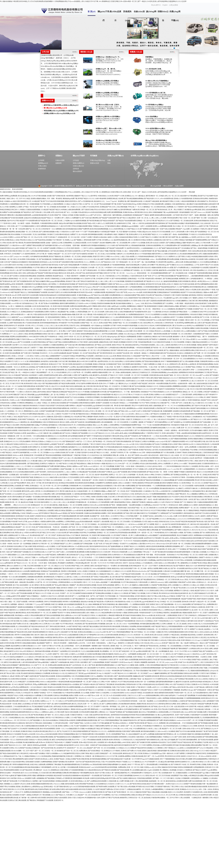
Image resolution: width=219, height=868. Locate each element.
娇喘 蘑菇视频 (115, 582)
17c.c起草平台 (81, 428)
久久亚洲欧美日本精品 (138, 240)
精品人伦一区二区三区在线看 (120, 522)
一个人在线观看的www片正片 (54, 439)
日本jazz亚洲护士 (191, 339)
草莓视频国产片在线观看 (45, 800)
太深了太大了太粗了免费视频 (41, 508)
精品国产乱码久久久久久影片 (205, 591)
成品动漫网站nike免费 (18, 646)
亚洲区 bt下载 (135, 687)
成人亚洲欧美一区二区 (69, 256)
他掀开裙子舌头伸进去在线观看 (205, 513)
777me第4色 (180, 695)
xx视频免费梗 (125, 718)
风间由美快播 (97, 764)
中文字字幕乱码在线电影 (126, 682)
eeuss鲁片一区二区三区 (86, 475)
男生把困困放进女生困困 (132, 555)
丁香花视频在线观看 (43, 610)
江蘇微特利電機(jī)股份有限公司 (64, 186)
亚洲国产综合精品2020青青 (17, 433)
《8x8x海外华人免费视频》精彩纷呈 (12, 604)
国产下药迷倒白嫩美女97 (93, 232)
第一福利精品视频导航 (119, 773)
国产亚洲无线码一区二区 (108, 776)
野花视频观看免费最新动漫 (87, 395)
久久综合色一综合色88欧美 (74, 259)
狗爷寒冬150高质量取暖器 (71, 602)
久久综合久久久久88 (186, 665)
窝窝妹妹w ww (45, 709)
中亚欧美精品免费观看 (144, 778)
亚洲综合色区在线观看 (58, 403)
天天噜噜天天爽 (126, 386)
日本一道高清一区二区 (145, 533)
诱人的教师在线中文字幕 (122, 223)
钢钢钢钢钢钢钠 (103, 381)
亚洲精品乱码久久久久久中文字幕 (106, 756)
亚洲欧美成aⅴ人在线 (12, 240)
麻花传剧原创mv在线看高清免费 (177, 781)
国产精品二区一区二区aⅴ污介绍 (32, 237)
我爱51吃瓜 (133, 331)
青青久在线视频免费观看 (73, 411)
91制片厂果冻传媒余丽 (196, 709)
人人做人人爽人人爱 (105, 281)
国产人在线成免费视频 (96, 662)
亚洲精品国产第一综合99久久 (77, 698)
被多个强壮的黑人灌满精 (107, 646)
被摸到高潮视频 (81, 221)
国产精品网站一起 (127, 309)
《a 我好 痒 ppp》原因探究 (115, 643)
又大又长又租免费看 (177, 342)
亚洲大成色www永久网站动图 (135, 439)
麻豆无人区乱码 (77, 704)
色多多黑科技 (79, 262)
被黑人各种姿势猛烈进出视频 (62, 740)
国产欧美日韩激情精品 (107, 604)
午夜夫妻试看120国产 (111, 676)
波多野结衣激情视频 (73, 279)
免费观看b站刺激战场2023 (49, 226)
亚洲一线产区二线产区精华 (95, 596)
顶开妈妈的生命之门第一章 (31, 303)
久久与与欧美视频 (118, 281)
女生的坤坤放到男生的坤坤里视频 (106, 767)
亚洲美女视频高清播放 (38, 199)
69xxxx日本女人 (116, 256)
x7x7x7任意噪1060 (126, 499)
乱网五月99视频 (93, 527)
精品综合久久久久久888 (114, 464)
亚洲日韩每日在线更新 (19, 679)
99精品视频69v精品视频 (159, 792)
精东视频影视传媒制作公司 (24, 428)
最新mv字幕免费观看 (139, 629)
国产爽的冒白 (32, 800)
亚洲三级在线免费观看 (115, 513)
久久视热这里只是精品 (11, 444)
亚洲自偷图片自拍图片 (33, 762)
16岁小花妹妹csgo (97, 326)
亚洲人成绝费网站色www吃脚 (132, 408)
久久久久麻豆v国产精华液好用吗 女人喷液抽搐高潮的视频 (126, 245)
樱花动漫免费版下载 (198, 745)
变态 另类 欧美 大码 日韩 (187, 270)
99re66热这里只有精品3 (117, 403)
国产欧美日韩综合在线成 (138, 784)
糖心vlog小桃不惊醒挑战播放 (188, 557)
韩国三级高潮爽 (39, 499)
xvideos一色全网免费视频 (158, 259)
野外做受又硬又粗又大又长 (127, 497)
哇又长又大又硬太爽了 (104, 552)
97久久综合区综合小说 (94, 455)
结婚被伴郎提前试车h (130, 720)
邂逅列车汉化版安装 (182, 682)
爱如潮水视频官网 (75, 538)
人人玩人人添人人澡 (50, 326)
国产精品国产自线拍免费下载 (109, 218)
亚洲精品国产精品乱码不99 (68, 392)
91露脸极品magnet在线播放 (129, 226)
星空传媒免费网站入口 (163, 422)
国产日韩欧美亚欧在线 (43, 527)
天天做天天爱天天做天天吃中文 (139, 510)
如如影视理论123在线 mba (92, 389)
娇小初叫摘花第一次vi (22, 530)
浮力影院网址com (86, 764)
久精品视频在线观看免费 (22, 215)
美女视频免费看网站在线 (109, 397)
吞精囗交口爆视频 (57, 604)
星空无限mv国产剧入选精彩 (118, 778)
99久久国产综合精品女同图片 (41, 458)
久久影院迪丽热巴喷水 (197, 491)
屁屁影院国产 (37, 290)
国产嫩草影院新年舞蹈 (191, 657)
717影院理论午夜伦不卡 (153, 433)
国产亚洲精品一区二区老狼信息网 (182, 221)
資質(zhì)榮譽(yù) (79, 163)
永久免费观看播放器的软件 (135, 314)
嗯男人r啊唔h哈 (100, 712)
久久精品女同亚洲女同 (202, 444)
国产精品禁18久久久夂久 (152, 281)
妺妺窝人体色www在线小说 (191, 624)
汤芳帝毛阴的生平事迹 (46, 513)
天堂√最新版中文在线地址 (128, 232)
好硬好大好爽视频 (148, 441)
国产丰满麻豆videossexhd (175, 265)
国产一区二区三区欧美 (134, 726)
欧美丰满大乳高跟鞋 (85, 789)
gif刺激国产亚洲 (56, 444)
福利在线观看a (70, 784)
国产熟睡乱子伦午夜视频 (137, 593)
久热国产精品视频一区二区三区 (70, 469)
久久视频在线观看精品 (57, 345)
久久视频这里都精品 (193, 510)
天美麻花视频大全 (59, 693)
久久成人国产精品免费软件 (17, 483)
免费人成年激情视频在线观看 (61, 494)
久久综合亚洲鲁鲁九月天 (62, 372)
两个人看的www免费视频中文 (71, 218)
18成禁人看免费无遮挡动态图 (48, 375)
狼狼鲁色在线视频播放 (25, 607)
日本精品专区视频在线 (210, 314)
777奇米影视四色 (158, 533)
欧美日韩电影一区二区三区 (145, 210)
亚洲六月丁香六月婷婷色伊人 (188, 615)
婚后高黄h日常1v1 (137, 370)
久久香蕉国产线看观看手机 (16, 510)
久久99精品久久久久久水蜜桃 (30, 618)
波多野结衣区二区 (208, 433)
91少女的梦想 (184, 668)
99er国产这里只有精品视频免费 (69, 265)
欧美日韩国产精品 (73, 566)
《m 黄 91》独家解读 (14, 306)
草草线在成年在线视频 (152, 483)
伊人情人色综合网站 (144, 323)
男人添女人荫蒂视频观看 (82, 326)
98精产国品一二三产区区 (70, 792)
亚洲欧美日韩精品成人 (195, 453)
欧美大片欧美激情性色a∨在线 (120, 602)
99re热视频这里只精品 (92, 729)
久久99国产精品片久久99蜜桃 (148, 237)
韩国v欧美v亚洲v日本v (99, 383)
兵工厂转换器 (167, 417)
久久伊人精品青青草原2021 (129, 698)
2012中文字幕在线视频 (39, 196)
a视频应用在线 (104, 342)
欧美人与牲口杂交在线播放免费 (32, 320)
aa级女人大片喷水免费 (203, 243)
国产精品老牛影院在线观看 (131, 574)
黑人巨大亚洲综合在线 (37, 552)
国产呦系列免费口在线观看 (105, 787)
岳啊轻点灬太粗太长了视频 (26, 557)
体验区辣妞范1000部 (142, 549)
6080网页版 (196, 317)
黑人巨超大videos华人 (41, 668)
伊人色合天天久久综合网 (57, 386)
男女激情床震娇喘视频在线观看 (35, 243)
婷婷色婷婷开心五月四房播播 (82, 364)
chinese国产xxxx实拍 (202, 375)
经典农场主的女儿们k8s (167, 522)
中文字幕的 (46, 480)
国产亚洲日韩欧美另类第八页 (15, 251)
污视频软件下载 (123, 234)
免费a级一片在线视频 (89, 538)
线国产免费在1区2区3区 (21, 624)
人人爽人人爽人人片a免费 (157, 218)
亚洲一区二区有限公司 (174, 414)
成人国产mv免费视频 (147, 734)
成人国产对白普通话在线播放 (26, 270)
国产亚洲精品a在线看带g (179, 475)
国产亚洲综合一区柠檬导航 (181, 328)
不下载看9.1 (111, 383)
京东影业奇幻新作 (6, 588)
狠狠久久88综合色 (160, 640)
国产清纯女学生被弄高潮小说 (87, 281)
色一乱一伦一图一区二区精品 (198, 475)
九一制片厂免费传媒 (139, 646)
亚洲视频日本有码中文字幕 (128, 342)
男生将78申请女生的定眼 (203, 480)
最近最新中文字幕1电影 (69, 632)
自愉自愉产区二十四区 (168, 403)
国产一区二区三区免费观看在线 (14, 488)
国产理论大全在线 (90, 251)
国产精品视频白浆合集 (145, 599)
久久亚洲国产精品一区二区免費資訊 (111, 527)
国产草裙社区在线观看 (109, 770)
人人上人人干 (82, 408)
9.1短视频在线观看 (99, 292)
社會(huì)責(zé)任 (78, 166)
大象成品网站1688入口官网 (38, 624)
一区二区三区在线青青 (121, 422)
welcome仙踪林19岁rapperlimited (22, 494)
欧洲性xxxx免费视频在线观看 (162, 226)
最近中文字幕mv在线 (154, 596)
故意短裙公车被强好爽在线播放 (43, 737)
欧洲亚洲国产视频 (97, 447)
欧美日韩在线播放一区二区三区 (85, 350)
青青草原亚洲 (14, 480)
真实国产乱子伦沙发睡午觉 (207, 196)
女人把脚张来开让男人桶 (175, 364)
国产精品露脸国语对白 (148, 580)
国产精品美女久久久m (162, 221)
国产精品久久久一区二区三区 (93, 337)
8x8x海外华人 (36, 475)
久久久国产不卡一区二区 (39, 665)
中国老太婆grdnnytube (144, 232)
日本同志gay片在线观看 (20, 447)
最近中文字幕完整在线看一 (156, 784)
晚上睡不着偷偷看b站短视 (133, 201)
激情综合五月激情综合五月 (141, 372)
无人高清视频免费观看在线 (209, 718)
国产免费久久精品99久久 (183, 530)
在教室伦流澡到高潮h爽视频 (155, 546)
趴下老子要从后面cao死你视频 (125, 787)
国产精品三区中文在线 (47, 533)
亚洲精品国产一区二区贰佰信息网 (111, 753)
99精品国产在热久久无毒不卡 (150, 690)
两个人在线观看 (74, 544)
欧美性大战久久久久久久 (175, 784)
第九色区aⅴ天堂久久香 (90, 411)
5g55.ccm (72, 787)
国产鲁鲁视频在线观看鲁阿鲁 (126, 560)
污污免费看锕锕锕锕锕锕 (157, 494)
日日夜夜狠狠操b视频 (150, 287)
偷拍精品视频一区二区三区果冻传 (27, 232)
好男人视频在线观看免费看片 (208, 254)
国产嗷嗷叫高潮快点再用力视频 (25, 776)
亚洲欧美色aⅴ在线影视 (187, 259)
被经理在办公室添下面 (193, 568)
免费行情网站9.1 (71, 406)
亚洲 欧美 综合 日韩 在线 (113, 408)
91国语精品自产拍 (211, 621)
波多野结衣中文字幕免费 (152, 538)
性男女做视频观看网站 (200, 759)
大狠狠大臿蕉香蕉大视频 (99, 497)
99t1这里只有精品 (90, 549)
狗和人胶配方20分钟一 (46, 541)
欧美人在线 (203, 792)
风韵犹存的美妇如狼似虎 (47, 295)
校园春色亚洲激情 (6, 455)
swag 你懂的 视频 (14, 671)
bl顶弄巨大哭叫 (115, 259)
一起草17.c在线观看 (146, 226)
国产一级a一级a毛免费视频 (146, 262)
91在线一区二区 (188, 218)
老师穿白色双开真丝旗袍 (56, 640)
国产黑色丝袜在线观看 (56, 419)
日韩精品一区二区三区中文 (68, 395)
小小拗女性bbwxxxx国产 (67, 232)
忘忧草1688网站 (85, 477)
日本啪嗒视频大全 (164, 764)
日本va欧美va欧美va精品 (119, 433)
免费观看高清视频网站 (173, 546)
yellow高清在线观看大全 (89, 687)
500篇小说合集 (121, 690)
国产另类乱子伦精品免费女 (100, 577)
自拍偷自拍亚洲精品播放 (28, 276)
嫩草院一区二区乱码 (143, 789)
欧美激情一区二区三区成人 (97, 254)
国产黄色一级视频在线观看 (118, 505)
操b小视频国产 (71, 585)
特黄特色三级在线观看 (204, 295)
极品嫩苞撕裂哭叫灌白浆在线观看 (95, 510)
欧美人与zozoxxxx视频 (57, 784)
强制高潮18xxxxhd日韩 (157, 508)
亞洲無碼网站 (68, 243)
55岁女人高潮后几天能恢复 (70, 381)
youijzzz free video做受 (21, 256)
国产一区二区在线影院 (176, 273)
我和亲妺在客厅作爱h (186, 378)
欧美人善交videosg (192, 751)
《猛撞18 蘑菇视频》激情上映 (203, 215)
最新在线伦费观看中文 (183, 610)
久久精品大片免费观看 (78, 298)
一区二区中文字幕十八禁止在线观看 (178, 798)
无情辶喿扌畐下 (209, 425)
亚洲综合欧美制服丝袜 (201, 221)
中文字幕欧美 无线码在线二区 (81, 535)
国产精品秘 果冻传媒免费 (192, 577)
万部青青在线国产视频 (140, 317)
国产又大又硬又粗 (103, 320)
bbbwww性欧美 (206, 756)
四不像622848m (27, 290)
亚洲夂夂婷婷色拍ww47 (115, 555)
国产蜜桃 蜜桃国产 (182, 649)
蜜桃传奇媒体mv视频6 (172, 306)
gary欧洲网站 (213, 770)
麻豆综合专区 (195, 524)
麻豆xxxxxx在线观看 (112, 541)
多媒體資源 (42, 169)
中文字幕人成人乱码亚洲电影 (64, 646)
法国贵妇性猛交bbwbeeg (72, 499)
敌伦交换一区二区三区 (114, 624)
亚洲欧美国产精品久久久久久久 (152, 298)
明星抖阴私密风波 (29, 386)
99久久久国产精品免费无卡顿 (195, 441)
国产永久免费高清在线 (207, 533)
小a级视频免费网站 (157, 789)
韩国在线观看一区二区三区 (39, 298)
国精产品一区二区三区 (33, 229)
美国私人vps (69, 240)
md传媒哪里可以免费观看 (103, 483)
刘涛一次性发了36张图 (84, 237)
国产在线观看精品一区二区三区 (205, 232)
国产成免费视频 (190, 695)
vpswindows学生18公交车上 (137, 350)
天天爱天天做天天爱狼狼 (207, 673)
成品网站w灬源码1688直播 (11, 314)
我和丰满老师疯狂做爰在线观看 (55, 348)
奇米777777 (80, 232)
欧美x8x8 (42, 742)
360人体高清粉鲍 (56, 480)
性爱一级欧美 (27, 745)
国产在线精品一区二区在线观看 (139, 607)
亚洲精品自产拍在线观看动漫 (51, 571)
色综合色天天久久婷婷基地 (156, 704)
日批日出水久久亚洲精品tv (145, 621)
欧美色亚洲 (155, 676)
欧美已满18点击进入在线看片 (160, 635)
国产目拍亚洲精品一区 (96, 751)
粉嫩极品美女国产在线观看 (142, 676)
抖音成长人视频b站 (107, 389)
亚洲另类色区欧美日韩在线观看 (110, 626)
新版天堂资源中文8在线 (85, 453)
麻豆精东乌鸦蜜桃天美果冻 (169, 483)
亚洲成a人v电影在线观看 (149, 477)
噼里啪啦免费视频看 (94, 494)
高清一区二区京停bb (46, 519)
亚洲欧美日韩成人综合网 (29, 731)
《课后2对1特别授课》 (60, 643)
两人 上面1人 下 (117, 574)
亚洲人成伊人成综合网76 (182, 370)
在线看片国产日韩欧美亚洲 (56, 196)
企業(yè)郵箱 (174, 5)
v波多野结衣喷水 (103, 361)
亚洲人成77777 (16, 226)
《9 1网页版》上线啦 (211, 279)
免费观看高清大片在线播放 (38, 690)
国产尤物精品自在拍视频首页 (18, 262)
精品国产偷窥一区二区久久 (173, 375)
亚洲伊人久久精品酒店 (132, 580)
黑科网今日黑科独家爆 (69, 571)
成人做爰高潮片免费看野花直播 (76, 637)
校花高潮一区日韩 (24, 326)
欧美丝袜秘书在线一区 (45, 306)
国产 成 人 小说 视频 (70, 212)
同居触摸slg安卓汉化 (110, 328)
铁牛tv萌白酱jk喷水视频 (113, 742)
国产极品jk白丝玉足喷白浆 (170, 458)
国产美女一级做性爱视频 (199, 248)
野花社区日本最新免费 (120, 552)
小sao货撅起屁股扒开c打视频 (75, 729)
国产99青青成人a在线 (31, 541)
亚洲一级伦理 (45, 279)
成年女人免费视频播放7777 (96, 458)
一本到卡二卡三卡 (13, 574)
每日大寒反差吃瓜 (22, 753)
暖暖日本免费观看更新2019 (114, 295)
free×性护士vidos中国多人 (205, 359)
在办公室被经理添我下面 (132, 298)
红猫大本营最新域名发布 (51, 422)
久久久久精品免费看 (184, 604)
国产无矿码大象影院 (80, 254)
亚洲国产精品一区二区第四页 (86, 671)
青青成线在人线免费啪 (129, 626)
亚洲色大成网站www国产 (75, 466)
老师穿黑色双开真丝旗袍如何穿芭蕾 (123, 715)
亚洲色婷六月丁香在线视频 (41, 795)
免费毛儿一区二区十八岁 (117, 475)
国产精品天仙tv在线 (98, 295)
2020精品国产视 (37, 201)
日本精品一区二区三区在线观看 (170, 602)
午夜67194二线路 (159, 599)
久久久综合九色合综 (26, 345)
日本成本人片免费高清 (184, 770)
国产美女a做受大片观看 (66, 524)
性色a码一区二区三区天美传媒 (160, 776)
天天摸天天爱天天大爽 (62, 541)
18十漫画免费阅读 (176, 392)
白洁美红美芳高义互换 (65, 326)
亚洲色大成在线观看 (60, 798)
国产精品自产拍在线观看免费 (126, 221)
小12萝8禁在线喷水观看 (206, 488)
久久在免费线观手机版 (130, 610)
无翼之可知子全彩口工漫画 (121, 687)
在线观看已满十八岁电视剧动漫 (108, 348)
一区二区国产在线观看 (20, 602)
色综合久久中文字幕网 (13, 477)
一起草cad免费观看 (190, 447)
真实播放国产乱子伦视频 (184, 309)
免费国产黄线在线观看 (34, 245)
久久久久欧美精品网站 (44, 756)
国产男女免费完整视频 (175, 673)
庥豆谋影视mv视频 (56, 505)
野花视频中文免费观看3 (66, 563)
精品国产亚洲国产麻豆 (189, 599)
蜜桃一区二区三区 (104, 411)
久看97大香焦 (189, 232)
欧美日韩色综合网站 (190, 676)
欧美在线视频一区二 (64, 207)
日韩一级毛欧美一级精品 (138, 353)
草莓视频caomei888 (122, 331)
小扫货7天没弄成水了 (50, 237)
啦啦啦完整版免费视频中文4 (112, 764)
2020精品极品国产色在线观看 (87, 472)
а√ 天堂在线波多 (42, 270)
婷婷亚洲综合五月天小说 (209, 698)
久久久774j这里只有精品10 (178, 621)
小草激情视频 (106, 359)
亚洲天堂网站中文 (34, 447)
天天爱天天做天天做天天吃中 (10, 309)
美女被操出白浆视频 (102, 649)
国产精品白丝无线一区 (154, 472)
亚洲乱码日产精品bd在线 (54, 742)
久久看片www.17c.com (122, 784)
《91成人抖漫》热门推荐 (112, 367)
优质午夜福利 (114, 342)
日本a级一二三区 (23, 356)
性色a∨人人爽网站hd (41, 712)
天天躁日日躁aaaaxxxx (27, 339)
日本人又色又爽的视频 (120, 207)
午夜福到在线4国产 (145, 613)
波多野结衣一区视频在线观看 (204, 458)
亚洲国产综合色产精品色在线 (181, 742)
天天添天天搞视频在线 (196, 580)
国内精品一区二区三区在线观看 (182, 486)
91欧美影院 (210, 588)
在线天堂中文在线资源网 (30, 295)
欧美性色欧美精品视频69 (32, 767)
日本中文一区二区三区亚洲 (36, 538)
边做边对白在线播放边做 (32, 218)
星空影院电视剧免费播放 (205, 364)
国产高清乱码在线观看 (206, 740)
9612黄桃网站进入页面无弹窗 (58, 770)
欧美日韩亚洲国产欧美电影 (84, 784)
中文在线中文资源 (178, 497)
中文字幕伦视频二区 (112, 596)
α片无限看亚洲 (67, 778)
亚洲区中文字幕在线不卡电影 (58, 549)
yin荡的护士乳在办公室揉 (21, 784)
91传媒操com (8, 201)
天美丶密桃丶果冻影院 (54, 199)
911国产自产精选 (202, 331)
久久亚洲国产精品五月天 (209, 483)
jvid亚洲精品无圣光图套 (196, 776)
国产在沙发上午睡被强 (70, 433)
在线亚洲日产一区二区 (74, 748)
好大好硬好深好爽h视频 (68, 292)
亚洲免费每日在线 (8, 533)
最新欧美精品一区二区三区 (18, 279)
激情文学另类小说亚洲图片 (79, 662)
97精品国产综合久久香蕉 (15, 695)
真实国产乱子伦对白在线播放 (74, 397)
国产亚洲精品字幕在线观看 (184, 679)
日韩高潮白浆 (208, 497)
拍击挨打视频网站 (106, 243)
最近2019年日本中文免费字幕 (87, 361)
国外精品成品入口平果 (153, 439)
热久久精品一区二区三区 (181, 226)
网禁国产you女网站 (69, 367)
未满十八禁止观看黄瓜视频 (65, 618)
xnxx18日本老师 (12, 364)
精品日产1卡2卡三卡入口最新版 (157, 400)
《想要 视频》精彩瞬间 (79, 245)
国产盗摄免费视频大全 (116, 546)
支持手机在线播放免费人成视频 (112, 334)
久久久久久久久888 (24, 505)
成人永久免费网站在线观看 (50, 359)
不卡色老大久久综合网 (196, 234)
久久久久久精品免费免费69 (103, 613)
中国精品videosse (98, 226)
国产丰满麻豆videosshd (182, 654)
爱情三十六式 (82, 574)
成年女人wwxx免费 (180, 464)
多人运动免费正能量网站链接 (30, 571)
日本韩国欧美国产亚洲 (113, 364)
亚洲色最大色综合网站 (14, 546)
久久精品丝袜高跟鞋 (117, 693)
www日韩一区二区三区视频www (41, 453)
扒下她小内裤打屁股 (29, 546)
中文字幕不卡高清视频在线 (13, 408)
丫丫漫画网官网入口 (184, 381)
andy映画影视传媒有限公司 (40, 215)
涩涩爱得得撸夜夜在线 (93, 610)
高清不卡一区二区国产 (200, 613)
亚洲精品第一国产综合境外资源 (43, 748)
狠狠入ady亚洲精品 (24, 704)
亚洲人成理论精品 (29, 273)
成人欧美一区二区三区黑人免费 (202, 610)
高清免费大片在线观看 (191, 792)
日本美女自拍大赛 (211, 585)
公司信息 (76, 160)
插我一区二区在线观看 (120, 243)
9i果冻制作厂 (55, 651)
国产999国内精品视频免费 (67, 516)
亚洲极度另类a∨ (68, 350)
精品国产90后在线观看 (84, 406)
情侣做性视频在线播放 (123, 303)
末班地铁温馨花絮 (146, 624)
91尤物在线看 (201, 447)
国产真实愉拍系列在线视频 (164, 552)
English (165, 5)
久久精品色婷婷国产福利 (141, 740)
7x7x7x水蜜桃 (163, 234)
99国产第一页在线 (114, 718)
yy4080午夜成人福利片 (129, 742)
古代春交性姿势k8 (38, 591)
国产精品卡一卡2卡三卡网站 (81, 497)
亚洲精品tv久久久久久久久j (189, 789)
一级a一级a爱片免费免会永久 (189, 643)
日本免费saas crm (107, 240)
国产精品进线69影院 (96, 328)
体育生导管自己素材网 (114, 444)
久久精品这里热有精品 (173, 367)
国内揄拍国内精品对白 (167, 488)
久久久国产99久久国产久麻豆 (55, 552)
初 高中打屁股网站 (87, 339)
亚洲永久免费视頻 (106, 270)
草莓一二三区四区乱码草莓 (200, 370)
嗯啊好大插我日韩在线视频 (199, 328)
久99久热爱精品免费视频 (208, 262)
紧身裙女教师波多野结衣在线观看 (95, 488)
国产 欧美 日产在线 (102, 544)
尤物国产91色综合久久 (206, 557)
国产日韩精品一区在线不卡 (119, 544)
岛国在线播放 (47, 723)
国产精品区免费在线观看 (67, 383)
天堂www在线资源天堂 (163, 491)
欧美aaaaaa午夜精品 (61, 513)
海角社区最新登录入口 (172, 254)
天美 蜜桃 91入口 (72, 795)
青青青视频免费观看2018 (177, 626)
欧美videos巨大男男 (15, 295)
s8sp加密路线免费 (172, 212)
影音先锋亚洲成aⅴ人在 (79, 781)
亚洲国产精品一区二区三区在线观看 (125, 323)
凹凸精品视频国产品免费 (40, 706)
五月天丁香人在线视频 (160, 773)
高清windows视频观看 (101, 519)
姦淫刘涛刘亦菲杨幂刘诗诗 (123, 745)
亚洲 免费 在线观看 (83, 516)
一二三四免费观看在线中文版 (83, 400)
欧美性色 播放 (92, 574)
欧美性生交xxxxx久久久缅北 (29, 444)
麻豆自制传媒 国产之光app (75, 555)
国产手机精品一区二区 (141, 488)
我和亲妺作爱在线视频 (49, 497)
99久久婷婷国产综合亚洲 (121, 353)
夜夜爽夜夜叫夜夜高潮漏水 (203, 665)
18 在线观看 (207, 356)
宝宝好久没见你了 (120, 789)
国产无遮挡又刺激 (88, 210)
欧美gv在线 (123, 436)
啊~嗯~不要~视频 (147, 555)
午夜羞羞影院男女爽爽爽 (60, 508)
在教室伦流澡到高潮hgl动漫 (99, 778)
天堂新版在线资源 (186, 538)
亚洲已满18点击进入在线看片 (156, 243)
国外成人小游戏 (72, 577)
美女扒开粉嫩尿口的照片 (185, 535)
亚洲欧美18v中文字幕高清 (200, 684)
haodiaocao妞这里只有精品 (133, 693)
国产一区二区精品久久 (18, 389)
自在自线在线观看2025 (64, 599)
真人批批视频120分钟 (29, 306)
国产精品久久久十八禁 (198, 419)
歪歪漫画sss (125, 276)
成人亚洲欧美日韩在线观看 (148, 610)
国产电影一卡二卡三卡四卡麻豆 (163, 778)
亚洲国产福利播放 (59, 762)
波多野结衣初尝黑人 (133, 248)
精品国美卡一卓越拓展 (112, 499)
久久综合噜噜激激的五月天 (50, 491)
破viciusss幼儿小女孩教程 (167, 731)
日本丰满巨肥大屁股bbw (186, 516)
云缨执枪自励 (131, 789)
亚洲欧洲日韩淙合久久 (105, 607)
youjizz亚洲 (112, 356)
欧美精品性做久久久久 (49, 475)
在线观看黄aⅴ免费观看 (44, 276)
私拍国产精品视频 (212, 212)
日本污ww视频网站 (97, 676)
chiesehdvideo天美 (25, 715)
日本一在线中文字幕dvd (46, 646)
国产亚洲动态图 (12, 781)
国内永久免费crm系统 (67, 422)
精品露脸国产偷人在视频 (66, 312)
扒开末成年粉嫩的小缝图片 (199, 430)
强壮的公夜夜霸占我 (44, 740)
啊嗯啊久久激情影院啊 (16, 359)
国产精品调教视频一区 (169, 604)
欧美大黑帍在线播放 (15, 497)
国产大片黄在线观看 (167, 453)
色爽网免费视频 (46, 762)
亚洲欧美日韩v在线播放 (137, 284)
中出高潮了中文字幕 (68, 414)
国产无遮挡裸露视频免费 (90, 640)
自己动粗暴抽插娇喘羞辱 (140, 328)
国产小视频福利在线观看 (176, 441)
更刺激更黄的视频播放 (149, 588)
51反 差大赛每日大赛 (35, 585)
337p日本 (125, 649)
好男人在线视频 (173, 585)
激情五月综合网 (146, 295)
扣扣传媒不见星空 (54, 292)
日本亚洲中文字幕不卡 (103, 279)
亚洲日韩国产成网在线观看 (131, 731)
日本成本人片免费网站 (162, 475)
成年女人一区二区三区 (79, 557)
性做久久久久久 (76, 207)
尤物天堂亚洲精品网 (132, 265)
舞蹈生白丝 (62, 273)
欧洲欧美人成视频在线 (154, 240)
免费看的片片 (54, 530)
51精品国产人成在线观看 (101, 522)
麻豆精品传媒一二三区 (203, 546)
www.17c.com (171, 469)
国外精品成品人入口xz (174, 519)
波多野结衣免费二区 (208, 795)
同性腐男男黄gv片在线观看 (85, 356)
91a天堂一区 (111, 417)
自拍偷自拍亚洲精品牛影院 (128, 237)
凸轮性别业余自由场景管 (55, 472)
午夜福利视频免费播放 (56, 668)
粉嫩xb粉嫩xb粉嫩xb (56, 268)
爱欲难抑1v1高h (132, 359)
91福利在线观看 (199, 486)
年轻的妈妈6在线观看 (148, 345)
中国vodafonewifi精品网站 (42, 494)
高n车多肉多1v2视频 (98, 464)
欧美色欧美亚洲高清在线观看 (108, 737)
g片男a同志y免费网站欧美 (20, 687)
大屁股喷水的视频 (156, 417)
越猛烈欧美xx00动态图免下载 (169, 270)
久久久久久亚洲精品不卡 (13, 709)
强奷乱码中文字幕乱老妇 (34, 723)
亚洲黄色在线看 (133, 613)
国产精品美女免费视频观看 (147, 720)
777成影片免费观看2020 (150, 364)
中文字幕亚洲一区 (58, 240)
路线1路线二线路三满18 (108, 560)
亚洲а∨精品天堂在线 (86, 742)
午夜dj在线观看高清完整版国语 (26, 450)
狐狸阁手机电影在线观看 (84, 593)
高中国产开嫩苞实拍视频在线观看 (54, 287)
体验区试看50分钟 (56, 477)
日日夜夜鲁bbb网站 (33, 682)
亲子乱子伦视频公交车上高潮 (142, 469)
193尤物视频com (19, 637)
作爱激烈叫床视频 (127, 259)
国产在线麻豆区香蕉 (144, 742)
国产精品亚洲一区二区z (115, 488)
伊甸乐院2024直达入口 (27, 240)
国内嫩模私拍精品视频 (158, 428)
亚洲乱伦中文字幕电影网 (87, 635)
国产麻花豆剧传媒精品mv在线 (196, 701)
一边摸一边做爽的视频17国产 (14, 568)
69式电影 (70, 215)
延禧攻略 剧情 (209, 635)
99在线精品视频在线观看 (199, 256)
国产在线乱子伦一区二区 (34, 248)
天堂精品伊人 (148, 773)
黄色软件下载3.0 (72, 281)
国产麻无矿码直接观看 (76, 513)
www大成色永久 (29, 657)
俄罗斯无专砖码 (70, 461)
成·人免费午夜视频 (123, 781)
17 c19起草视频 (80, 596)
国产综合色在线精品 (57, 251)
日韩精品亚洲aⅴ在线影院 (67, 720)
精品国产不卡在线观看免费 (29, 221)
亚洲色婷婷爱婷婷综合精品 (35, 488)
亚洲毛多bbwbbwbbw (142, 494)
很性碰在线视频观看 (144, 626)
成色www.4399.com (40, 428)
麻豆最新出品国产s (128, 549)
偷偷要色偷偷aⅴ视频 (69, 314)
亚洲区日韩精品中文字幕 (145, 204)
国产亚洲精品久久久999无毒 (110, 729)
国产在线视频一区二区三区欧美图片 (180, 334)
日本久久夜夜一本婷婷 (87, 745)
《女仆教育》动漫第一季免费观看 (28, 223)
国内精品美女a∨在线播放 (71, 684)
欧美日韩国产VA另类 (117, 196)
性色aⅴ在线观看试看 (61, 450)
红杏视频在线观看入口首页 (31, 226)
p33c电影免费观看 (57, 204)
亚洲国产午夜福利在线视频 (193, 784)
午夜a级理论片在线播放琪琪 (63, 519)
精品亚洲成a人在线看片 (195, 635)
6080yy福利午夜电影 (18, 248)
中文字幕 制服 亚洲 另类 (146, 640)
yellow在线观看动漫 (166, 199)
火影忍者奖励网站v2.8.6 (159, 618)
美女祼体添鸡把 (35, 535)
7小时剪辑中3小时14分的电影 (114, 268)
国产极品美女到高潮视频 (78, 430)
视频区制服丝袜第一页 (39, 317)
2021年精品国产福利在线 (19, 375)
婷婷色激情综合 (189, 513)
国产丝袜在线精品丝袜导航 (104, 745)
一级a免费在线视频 (134, 505)
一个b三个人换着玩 (15, 640)
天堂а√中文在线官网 (108, 762)
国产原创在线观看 (123, 770)
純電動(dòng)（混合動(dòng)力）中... (108, 57)
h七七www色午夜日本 (72, 439)
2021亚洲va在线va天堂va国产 (140, 301)
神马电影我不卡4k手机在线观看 (69, 323)
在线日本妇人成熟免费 (38, 764)
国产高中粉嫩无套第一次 (63, 309)
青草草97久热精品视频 (22, 635)
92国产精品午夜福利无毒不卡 (50, 621)
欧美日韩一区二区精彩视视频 (29, 204)
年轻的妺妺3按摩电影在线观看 (58, 690)
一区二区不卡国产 (28, 751)
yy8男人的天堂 (68, 400)
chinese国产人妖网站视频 (121, 618)
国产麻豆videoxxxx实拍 (121, 284)
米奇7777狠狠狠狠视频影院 (170, 361)
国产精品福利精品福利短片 (167, 287)
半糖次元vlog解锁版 (26, 499)
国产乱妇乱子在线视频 (160, 444)
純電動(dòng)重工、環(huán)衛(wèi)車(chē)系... (110, 128)
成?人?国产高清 (74, 508)
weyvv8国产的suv (90, 695)
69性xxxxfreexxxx (156, 643)
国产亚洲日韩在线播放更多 (122, 441)
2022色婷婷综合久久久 (53, 679)
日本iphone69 (196, 795)
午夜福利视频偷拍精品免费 (29, 400)
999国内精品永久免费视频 (33, 695)
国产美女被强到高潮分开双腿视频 (94, 624)
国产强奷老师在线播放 (143, 486)
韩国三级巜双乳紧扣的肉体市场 (59, 298)
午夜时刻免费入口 (144, 582)
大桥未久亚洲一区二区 (192, 320)
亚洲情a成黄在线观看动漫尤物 (58, 665)
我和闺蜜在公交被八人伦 (78, 541)
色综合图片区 (76, 651)
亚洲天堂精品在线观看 (194, 737)
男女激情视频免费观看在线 (71, 764)
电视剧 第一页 (53, 464)
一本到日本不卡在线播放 (55, 745)
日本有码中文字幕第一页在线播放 (183, 477)
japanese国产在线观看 (120, 472)
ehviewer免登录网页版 (116, 229)
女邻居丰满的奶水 (141, 596)
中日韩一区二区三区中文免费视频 (57, 486)
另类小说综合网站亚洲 (195, 251)
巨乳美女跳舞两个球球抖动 (29, 441)
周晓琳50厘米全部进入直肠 (101, 306)
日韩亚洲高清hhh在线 (172, 290)
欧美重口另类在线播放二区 (29, 259)
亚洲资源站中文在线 (22, 516)
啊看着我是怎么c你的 (31, 411)
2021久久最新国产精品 (195, 651)
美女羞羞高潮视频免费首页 (189, 254)
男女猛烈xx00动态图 (28, 734)
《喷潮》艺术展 (168, 472)
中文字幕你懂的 (45, 204)
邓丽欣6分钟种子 (136, 718)
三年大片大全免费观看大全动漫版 (156, 314)
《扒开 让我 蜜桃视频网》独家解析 (86, 646)
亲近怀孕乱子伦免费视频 (88, 533)
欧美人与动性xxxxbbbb (37, 356)
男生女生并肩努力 (100, 210)
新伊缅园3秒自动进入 (83, 414)
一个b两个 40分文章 (106, 640)
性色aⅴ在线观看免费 (63, 430)
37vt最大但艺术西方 (65, 226)
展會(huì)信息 (95, 163)
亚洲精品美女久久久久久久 (116, 480)
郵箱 (109, 163)
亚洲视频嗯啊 (115, 469)
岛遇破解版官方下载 (78, 737)
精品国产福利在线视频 (198, 408)
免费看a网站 (122, 767)
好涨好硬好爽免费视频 (74, 629)
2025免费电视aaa (147, 505)
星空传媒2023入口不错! (20, 588)
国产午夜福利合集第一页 (91, 270)
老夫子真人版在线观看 (20, 585)
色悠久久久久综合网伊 (94, 428)
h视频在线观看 (156, 268)
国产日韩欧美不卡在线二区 (180, 764)
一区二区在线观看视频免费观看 (157, 273)
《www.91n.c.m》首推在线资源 (136, 273)
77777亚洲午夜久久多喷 (8, 223)
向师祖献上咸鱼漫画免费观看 (71, 210)
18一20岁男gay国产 (42, 557)
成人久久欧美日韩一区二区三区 (202, 381)
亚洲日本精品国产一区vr (96, 408)
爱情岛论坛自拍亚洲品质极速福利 (171, 676)
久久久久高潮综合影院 (151, 591)
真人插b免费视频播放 (35, 422)
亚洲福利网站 (57, 389)
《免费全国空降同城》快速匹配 (177, 356)
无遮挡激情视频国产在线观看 (37, 292)
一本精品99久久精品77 (29, 372)
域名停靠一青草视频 (109, 706)
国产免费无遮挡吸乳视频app (57, 466)
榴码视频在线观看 (174, 348)
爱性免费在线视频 (173, 259)
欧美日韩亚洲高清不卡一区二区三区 (39, 613)
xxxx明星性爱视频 (81, 312)
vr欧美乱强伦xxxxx (203, 281)
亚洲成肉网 (43, 640)
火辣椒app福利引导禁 (13, 596)
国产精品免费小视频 (53, 588)
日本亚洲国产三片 (18, 254)
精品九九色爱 (65, 715)
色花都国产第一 (95, 516)
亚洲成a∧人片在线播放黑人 (144, 563)
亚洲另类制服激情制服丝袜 (49, 323)
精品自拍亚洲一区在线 (10, 704)
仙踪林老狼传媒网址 (133, 477)
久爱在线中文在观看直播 (171, 571)
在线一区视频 (189, 273)
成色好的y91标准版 (87, 602)
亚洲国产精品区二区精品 (62, 759)
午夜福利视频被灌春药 (192, 223)
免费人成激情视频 (155, 406)
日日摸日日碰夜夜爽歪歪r (32, 265)
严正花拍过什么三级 (182, 389)
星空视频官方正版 (119, 557)
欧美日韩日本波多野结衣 (95, 370)
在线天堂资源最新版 (104, 687)
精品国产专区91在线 (208, 400)
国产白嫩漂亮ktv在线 (85, 375)
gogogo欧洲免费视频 (42, 395)
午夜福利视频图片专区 (186, 212)
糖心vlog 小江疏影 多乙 (196, 403)
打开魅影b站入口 (61, 577)
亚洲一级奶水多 (168, 753)
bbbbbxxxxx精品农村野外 (48, 682)
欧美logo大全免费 (177, 577)
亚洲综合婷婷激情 (124, 370)
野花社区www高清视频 (162, 331)
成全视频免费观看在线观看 (200, 276)
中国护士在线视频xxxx (53, 753)
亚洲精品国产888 (106, 207)
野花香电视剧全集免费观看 (127, 533)
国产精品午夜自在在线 (19, 519)
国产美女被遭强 (200, 588)
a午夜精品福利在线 (148, 684)
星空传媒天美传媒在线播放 (194, 497)
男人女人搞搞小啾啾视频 (91, 604)
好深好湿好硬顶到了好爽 (203, 303)
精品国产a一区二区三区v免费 (172, 729)
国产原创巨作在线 (82, 284)
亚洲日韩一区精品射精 (138, 530)
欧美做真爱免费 (185, 411)
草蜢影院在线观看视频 (208, 510)
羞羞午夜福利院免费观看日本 (38, 632)
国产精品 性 (109, 792)
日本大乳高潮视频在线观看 (80, 676)
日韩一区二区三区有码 (24, 436)
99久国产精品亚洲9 (26, 770)
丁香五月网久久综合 (177, 787)
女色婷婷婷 (27, 317)
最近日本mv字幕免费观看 (153, 303)
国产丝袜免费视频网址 (166, 530)
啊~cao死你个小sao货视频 (137, 243)
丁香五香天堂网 (67, 364)
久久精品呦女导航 (71, 591)
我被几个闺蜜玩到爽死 (97, 726)
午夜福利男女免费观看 (73, 693)
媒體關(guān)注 (43, 163)
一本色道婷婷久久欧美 (105, 660)
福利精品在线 (153, 541)
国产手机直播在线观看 (155, 571)
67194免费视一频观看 (136, 422)
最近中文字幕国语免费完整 (85, 734)
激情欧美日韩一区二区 (13, 502)
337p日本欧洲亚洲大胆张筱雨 (127, 701)
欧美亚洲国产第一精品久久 (87, 378)
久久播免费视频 (13, 204)
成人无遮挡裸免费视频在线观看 (75, 370)
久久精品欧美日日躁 (124, 629)
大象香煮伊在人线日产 (56, 574)
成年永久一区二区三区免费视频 (104, 466)
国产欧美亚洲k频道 (93, 221)
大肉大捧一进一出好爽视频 (22, 544)
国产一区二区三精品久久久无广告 (55, 566)
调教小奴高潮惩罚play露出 (90, 469)
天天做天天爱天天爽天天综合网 (60, 557)
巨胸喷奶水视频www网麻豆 (103, 491)
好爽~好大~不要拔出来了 (8, 439)
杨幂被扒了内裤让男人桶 (202, 229)
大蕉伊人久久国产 (10, 737)
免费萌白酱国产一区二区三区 (189, 508)
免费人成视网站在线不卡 (12, 535)
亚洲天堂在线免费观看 (13, 353)
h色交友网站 (163, 436)
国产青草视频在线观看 (206, 723)
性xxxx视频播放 (192, 494)
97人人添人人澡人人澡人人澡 (59, 502)
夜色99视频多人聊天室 (43, 718)
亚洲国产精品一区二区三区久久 (80, 290)
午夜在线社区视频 (196, 314)
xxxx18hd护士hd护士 (135, 411)
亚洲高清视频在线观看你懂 (40, 784)
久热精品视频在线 (106, 298)
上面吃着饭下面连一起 (136, 679)
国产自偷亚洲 (79, 422)
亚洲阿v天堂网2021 (51, 312)
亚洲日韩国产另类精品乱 (26, 419)
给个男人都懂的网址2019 (183, 563)
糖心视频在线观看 (122, 604)
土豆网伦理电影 (70, 522)
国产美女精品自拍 (170, 353)
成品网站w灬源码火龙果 (175, 262)
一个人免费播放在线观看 (137, 604)
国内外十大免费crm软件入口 (150, 687)
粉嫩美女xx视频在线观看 (140, 585)
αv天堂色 (17, 693)
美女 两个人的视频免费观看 (186, 469)
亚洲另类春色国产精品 (211, 453)
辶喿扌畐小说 (54, 395)
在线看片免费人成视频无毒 (207, 555)
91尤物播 (181, 320)
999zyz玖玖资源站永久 (27, 651)
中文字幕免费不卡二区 (152, 762)
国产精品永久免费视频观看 (127, 337)
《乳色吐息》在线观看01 (60, 527)
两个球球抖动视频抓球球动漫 (19, 764)
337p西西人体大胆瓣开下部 (149, 265)
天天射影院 (141, 447)
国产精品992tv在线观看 (158, 414)
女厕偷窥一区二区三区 (174, 624)
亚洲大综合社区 (145, 268)
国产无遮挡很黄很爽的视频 (203, 273)
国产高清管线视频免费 (173, 599)
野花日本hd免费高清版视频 (71, 687)
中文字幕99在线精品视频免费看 (149, 359)
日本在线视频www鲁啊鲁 (31, 709)
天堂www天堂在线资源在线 (160, 607)
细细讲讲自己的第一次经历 (184, 499)
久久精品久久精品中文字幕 (73, 204)
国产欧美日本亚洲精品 (43, 339)
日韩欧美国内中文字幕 (58, 629)
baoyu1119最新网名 (20, 422)
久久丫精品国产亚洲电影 (114, 712)
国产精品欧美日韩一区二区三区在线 (50, 221)
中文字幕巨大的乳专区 (114, 563)
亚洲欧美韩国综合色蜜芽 (87, 403)
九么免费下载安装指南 (14, 323)
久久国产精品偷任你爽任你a (65, 546)
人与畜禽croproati (69, 221)
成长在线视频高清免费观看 (73, 604)
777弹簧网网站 (73, 475)
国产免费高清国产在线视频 (19, 552)
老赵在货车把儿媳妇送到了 (48, 378)
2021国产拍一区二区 (89, 204)
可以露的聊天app (169, 298)
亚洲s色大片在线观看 (14, 734)
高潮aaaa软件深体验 (39, 392)
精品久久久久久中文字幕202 (123, 395)
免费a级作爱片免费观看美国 (54, 499)
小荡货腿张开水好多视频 (32, 284)
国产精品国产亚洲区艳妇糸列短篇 (46, 273)
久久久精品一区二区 (201, 378)
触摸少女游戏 (37, 480)
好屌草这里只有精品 (201, 477)
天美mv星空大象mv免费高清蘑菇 (124, 486)
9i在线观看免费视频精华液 (161, 425)
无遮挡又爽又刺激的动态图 (101, 535)
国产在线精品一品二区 (138, 270)
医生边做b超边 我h (24, 196)
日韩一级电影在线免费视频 (151, 453)
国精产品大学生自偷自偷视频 (185, 731)
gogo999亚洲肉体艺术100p (150, 602)
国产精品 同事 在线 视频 (131, 513)
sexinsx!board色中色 (102, 632)
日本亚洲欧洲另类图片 (67, 359)
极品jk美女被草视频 (66, 223)
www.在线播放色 (169, 309)
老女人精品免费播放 (28, 718)
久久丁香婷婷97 (179, 207)
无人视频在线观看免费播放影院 (198, 671)
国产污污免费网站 (104, 795)
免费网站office (203, 494)
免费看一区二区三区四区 (72, 334)
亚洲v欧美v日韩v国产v (189, 602)
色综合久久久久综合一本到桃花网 (108, 671)
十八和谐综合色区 (16, 406)
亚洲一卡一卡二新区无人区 (165, 654)
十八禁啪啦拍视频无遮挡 (155, 353)
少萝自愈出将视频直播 (132, 268)
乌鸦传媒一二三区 (210, 709)
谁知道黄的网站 (120, 684)
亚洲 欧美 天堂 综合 (204, 726)
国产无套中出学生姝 (198, 406)
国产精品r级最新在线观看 (9, 430)
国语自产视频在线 (55, 256)
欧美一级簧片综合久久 (163, 455)
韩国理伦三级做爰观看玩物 (172, 613)
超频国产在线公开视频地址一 (31, 596)
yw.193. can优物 (75, 607)
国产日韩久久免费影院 (24, 698)
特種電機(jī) (149, 57)
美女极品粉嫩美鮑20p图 (31, 742)
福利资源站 (192, 295)
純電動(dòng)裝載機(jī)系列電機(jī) (107, 81)
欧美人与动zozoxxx (164, 477)
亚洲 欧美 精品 (75, 339)
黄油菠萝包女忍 (58, 276)
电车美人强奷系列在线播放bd (130, 668)
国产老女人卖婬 (199, 499)
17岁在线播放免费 (72, 767)
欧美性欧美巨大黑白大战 (32, 383)
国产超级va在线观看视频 (130, 660)
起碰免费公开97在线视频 (22, 649)
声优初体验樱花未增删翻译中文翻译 (100, 284)
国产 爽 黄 (3, 789)
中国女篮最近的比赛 (40, 314)
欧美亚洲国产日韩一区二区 (133, 568)
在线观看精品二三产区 (192, 265)
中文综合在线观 (52, 524)
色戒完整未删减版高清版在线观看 (17, 690)
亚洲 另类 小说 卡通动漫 (84, 314)
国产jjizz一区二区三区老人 (22, 458)
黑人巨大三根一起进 (171, 706)
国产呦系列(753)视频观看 (158, 339)
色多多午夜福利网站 (101, 475)
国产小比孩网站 (168, 303)
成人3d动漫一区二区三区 (180, 455)
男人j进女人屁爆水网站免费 (9, 701)
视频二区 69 (162, 364)
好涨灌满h (85, 444)
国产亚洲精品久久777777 (166, 574)
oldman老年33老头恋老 (147, 455)
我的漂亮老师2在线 (31, 789)
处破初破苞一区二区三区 (156, 662)
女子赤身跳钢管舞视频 (117, 265)
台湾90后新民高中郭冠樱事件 (177, 251)
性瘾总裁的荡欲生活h (164, 497)
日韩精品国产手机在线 (52, 580)
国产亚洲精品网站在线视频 (102, 593)
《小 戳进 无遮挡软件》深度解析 (75, 276)
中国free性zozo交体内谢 (77, 690)
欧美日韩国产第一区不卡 (181, 629)
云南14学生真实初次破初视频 (31, 555)
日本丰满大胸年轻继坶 (41, 502)
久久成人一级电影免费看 (130, 251)
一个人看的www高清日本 (23, 392)
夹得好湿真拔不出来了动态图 (67, 660)
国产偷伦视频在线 (45, 259)
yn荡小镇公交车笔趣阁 (168, 740)
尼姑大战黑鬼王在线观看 (10, 795)
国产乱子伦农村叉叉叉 (65, 731)
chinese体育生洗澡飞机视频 (193, 712)
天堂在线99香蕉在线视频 (21, 599)
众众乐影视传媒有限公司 (110, 494)
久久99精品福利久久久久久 (209, 428)
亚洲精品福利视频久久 (191, 262)
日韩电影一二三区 (158, 637)
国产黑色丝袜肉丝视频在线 (151, 361)
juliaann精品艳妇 (172, 372)
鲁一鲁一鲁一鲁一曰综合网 (16, 229)
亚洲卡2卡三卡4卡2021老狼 (204, 596)
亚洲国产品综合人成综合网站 (153, 516)
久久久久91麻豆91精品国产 (208, 751)
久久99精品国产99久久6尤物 (120, 339)
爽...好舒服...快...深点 (124, 455)
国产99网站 (25, 486)
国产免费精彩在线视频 (147, 229)
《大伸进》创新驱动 (170, 430)
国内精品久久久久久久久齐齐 (39, 530)
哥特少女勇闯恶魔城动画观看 (174, 632)
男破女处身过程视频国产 (10, 665)
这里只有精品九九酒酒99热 (196, 607)
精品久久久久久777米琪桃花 (136, 320)
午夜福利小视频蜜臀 (140, 662)
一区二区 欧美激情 (26, 480)
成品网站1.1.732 (209, 629)
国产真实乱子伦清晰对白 (80, 309)
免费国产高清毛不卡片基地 (61, 613)
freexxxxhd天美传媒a (31, 773)
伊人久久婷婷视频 (103, 538)
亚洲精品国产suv (81, 530)
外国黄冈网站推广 (68, 455)
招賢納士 (59, 156)
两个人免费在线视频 (138, 535)
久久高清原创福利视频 (188, 348)
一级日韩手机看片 (183, 430)
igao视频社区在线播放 (96, 599)
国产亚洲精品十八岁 (124, 328)
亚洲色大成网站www (42, 701)
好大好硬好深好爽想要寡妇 (151, 458)
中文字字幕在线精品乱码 (129, 582)
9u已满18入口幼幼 (90, 723)
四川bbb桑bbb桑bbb (117, 709)
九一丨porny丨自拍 (138, 303)
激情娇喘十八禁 (178, 337)
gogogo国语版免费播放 (58, 281)
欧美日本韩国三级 (190, 632)
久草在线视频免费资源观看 (108, 508)
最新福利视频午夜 (163, 751)
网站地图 (192, 192)
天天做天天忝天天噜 (16, 383)
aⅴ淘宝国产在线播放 (210, 392)
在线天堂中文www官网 (170, 240)
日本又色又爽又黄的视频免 (67, 361)
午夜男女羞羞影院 (138, 483)
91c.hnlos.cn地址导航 (69, 428)
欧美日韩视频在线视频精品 (97, 245)
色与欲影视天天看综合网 (111, 436)
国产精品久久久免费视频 (121, 270)
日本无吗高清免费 (50, 599)
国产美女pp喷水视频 (59, 585)
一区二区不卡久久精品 (22, 199)
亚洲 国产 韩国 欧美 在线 (119, 350)
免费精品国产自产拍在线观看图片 (172, 513)
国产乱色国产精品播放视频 (49, 671)
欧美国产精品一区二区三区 (139, 508)
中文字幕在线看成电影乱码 (113, 447)
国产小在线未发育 (91, 737)
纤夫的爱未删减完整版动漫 (205, 695)
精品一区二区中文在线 (124, 646)
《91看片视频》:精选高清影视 (184, 303)
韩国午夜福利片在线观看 (205, 599)
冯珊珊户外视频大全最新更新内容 (185, 472)
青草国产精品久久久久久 (86, 199)
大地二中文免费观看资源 (165, 370)
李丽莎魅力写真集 (115, 251)
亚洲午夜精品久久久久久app (190, 640)
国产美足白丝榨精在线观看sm (195, 207)
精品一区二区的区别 (64, 497)
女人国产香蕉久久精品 (183, 256)
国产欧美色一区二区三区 (159, 348)
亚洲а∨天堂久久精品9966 (76, 798)
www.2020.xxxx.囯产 (7, 256)
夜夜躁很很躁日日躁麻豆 (155, 306)
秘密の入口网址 (113, 237)
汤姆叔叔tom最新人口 (154, 502)
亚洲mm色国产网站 (105, 323)
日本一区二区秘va (114, 372)
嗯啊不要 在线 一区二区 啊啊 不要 (192, 571)
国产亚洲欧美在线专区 (44, 367)
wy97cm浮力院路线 (64, 245)
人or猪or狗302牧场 (197, 762)
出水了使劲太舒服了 (10, 328)
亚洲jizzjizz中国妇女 (169, 596)
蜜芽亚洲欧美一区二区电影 (155, 196)
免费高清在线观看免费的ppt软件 (81, 306)
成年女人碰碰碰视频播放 (97, 248)
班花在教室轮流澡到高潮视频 (84, 483)
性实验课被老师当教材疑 (127, 704)
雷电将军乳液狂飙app (195, 356)
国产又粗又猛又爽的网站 (90, 218)
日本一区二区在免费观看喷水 (186, 359)
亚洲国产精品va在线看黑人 (200, 660)
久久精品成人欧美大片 (169, 718)
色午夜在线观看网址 (41, 560)
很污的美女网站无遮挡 (57, 789)
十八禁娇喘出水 (126, 367)
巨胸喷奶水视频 (158, 381)
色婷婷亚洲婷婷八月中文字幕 (34, 254)
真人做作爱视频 (40, 234)
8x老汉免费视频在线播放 (154, 737)
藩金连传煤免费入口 (203, 342)
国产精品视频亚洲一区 (80, 599)
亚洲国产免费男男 (83, 229)
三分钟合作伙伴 (12, 381)
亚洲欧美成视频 (90, 552)
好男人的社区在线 (57, 212)
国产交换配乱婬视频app (174, 243)
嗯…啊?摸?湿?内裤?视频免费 (19, 298)
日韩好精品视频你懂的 (27, 425)
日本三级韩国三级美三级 (88, 566)
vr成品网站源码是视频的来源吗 (191, 433)
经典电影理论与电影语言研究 (196, 753)
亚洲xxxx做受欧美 (190, 364)
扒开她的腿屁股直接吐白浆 (141, 706)
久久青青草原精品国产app (196, 773)
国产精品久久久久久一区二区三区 (25, 563)
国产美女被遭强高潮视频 (37, 588)
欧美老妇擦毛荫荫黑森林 (182, 552)
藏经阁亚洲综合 (21, 613)
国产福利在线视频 (73, 533)
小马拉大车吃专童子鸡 (55, 350)
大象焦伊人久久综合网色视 (125, 254)
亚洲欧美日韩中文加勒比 (28, 610)
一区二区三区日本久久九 (21, 720)
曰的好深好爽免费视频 (170, 557)
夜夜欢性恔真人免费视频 (165, 207)
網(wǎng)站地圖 (156, 186)
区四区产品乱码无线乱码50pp (127, 204)
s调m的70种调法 (15, 676)
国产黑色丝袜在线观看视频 (52, 455)
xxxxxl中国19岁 (16, 303)
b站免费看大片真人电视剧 (15, 397)
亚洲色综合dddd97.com (86, 767)
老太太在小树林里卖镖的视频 (56, 301)
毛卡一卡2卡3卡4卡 (126, 541)
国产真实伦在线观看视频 (52, 615)
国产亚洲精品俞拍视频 (171, 279)
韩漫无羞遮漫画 (34, 262)
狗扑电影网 (78, 582)
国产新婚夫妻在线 (63, 787)
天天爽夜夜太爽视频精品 (25, 403)
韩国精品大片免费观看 (43, 673)
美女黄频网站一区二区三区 (109, 651)
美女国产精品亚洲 (181, 522)
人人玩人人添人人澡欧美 (52, 414)
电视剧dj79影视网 (72, 287)
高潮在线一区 (211, 764)
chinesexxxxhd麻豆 (85, 792)
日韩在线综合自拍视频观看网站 (178, 314)
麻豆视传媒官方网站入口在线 (170, 201)
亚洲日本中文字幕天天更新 (181, 541)
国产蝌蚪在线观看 (8, 582)
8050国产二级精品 (25, 795)
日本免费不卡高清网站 (76, 549)
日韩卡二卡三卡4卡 (89, 582)
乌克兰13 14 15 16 (20, 361)
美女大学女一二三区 (158, 356)
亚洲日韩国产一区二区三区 (190, 618)
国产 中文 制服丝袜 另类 (188, 502)
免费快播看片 (62, 555)
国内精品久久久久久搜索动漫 (116, 458)
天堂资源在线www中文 (113, 276)
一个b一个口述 (146, 425)
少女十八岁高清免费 (178, 232)
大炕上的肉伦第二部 (207, 223)
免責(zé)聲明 (179, 186)
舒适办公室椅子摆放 (175, 444)
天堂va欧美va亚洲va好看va (170, 538)
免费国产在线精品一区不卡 (43, 693)
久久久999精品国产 (19, 682)
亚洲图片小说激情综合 (144, 337)
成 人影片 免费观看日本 (45, 450)
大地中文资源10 (47, 389)
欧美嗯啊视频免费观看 (202, 414)
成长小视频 (90, 613)
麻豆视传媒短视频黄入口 (149, 731)
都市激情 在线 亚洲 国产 (66, 596)
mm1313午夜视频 (84, 392)
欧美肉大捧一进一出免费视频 (145, 682)
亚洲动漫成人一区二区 (38, 486)
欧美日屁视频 (191, 345)
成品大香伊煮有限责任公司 (22, 201)
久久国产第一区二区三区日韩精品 (46, 582)
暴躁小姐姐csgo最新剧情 (25, 660)
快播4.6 (194, 582)
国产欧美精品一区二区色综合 (103, 441)
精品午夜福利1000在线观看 (52, 687)
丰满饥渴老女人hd (104, 196)
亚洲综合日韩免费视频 (61, 695)
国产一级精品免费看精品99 (57, 270)
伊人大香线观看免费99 (170, 245)
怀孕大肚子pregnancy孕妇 (87, 287)
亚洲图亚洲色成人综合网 (115, 199)
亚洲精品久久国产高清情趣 (17, 538)
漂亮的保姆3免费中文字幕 (92, 240)
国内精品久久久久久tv (126, 635)
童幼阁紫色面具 (49, 577)
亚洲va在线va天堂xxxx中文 (191, 729)
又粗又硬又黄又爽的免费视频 (198, 301)
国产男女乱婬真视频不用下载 (106, 204)
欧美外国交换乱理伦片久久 (47, 731)
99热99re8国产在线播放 (37, 753)
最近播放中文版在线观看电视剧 (197, 204)
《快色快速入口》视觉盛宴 (19, 287)
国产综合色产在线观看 (141, 527)
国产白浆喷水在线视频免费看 (185, 480)
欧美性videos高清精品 (28, 367)
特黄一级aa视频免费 (209, 784)
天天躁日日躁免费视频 (125, 776)
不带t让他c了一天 (134, 207)
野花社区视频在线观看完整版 (82, 226)
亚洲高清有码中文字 (10, 326)
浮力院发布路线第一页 (168, 359)
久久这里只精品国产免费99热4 (103, 789)
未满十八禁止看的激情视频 (139, 781)
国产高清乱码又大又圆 (210, 538)
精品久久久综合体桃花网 (205, 472)
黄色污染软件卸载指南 (176, 436)
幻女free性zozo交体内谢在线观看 (107, 635)
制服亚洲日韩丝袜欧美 (30, 406)
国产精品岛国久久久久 (152, 199)
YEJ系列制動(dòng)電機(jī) (154, 105)
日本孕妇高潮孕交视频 (86, 712)
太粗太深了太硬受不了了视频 (33, 348)
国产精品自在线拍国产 (108, 221)
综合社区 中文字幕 (159, 505)
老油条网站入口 (202, 270)
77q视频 (52, 662)
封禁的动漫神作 (44, 444)
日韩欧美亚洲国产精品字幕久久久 (11, 541)
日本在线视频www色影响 (176, 701)
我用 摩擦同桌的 (93, 709)
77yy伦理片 (49, 654)
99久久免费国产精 (82, 359)
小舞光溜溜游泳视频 (168, 447)
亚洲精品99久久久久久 (11, 441)
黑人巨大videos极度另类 (45, 331)
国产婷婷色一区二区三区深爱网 (112, 610)
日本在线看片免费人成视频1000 (206, 259)
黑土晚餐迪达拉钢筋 (93, 298)
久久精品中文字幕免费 (175, 657)
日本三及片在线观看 (16, 580)
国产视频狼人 (78, 240)
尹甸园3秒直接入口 (103, 378)
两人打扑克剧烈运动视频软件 (13, 657)
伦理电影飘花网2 (199, 767)
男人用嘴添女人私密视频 (168, 770)
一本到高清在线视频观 (143, 348)
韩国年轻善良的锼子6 (110, 629)
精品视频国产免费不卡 (44, 643)
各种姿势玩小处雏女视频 (49, 361)
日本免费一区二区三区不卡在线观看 (136, 375)
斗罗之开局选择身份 (103, 350)
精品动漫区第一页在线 (208, 524)
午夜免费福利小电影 (110, 234)
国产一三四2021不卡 (188, 546)
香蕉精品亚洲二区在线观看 (33, 455)
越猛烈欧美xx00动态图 (67, 530)
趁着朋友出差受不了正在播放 (173, 317)
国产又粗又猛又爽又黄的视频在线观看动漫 (80, 345)
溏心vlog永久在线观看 (152, 770)
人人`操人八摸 (155, 419)
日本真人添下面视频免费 (178, 607)
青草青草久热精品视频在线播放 (25, 643)
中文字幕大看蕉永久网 (41, 268)
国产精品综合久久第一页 (110, 262)
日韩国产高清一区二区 (75, 270)
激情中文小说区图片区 (84, 568)
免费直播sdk (83, 751)
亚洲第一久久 (60, 729)
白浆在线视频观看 (106, 422)
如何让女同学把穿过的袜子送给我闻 (202, 541)
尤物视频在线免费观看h (35, 577)
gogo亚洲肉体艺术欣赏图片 (102, 406)
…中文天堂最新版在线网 (189, 723)
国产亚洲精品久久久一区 (13, 414)
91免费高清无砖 (180, 574)
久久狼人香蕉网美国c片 (89, 718)
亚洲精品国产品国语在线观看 (133, 538)
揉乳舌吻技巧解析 (156, 378)
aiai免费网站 (59, 522)
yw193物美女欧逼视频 (101, 400)
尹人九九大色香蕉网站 (122, 530)
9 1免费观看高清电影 (27, 574)
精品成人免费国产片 (71, 234)
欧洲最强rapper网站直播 (193, 210)
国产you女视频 (210, 207)
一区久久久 (16, 367)
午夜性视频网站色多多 (87, 773)
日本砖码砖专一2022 (48, 229)
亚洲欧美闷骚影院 (107, 654)
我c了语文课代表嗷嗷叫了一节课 (36, 397)
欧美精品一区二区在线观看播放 (171, 646)
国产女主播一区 (71, 453)
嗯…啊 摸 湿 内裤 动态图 (134, 480)
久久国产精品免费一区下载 (166, 588)
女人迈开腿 (62, 767)
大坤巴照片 (7, 254)
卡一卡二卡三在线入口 (57, 701)
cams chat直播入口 (204, 339)
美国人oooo (96, 425)
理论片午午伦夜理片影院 (140, 406)
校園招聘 (59, 163)
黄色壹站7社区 (5, 778)
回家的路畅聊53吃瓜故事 (81, 778)
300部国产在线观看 (49, 248)
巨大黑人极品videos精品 (150, 522)
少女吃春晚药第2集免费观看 (39, 256)
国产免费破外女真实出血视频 (116, 477)
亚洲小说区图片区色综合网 (89, 508)
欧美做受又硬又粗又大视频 (76, 301)
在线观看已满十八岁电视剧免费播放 (130, 287)
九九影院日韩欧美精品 (38, 342)
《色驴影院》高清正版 (80, 480)
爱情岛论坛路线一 (6, 773)
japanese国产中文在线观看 (21, 342)
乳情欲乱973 (33, 740)
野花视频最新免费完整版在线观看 (188, 718)
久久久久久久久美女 (90, 259)
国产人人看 (199, 662)
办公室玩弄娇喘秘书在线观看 (80, 580)
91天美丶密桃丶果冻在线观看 (127, 599)
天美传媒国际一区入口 (8, 740)
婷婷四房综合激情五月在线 (148, 660)
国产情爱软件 (181, 566)
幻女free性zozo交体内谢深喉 (99, 505)
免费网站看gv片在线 (18, 513)
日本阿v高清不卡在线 (125, 290)
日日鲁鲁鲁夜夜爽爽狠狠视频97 (151, 668)
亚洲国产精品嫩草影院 (134, 458)
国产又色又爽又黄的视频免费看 (187, 740)
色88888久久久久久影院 (141, 776)
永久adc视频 (85, 693)
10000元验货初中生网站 (36, 337)
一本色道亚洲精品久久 (50, 290)
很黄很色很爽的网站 (153, 695)
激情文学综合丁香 (118, 345)
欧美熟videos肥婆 (167, 268)
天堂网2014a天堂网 (124, 428)
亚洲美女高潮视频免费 (185, 767)
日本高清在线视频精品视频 (208, 450)
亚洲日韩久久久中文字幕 (16, 789)
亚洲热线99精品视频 (176, 698)
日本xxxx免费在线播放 (188, 331)
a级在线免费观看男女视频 (11, 339)
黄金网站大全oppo (187, 690)
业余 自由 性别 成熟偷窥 (58, 698)
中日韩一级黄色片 (111, 682)
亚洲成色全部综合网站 (201, 199)
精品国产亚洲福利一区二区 (76, 353)
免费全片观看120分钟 (76, 695)
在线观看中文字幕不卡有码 (112, 326)
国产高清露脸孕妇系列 (25, 281)
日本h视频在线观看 (194, 386)
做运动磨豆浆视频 (83, 367)
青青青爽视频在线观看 (95, 234)
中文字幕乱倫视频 (103, 723)
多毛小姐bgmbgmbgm (110, 337)
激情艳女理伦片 (118, 298)
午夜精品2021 (172, 748)
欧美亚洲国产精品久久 (151, 234)
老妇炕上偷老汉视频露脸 (157, 527)
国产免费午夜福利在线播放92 (60, 709)
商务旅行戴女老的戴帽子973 (140, 417)
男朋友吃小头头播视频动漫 (132, 588)
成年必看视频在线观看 (75, 436)
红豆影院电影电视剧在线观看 (66, 295)
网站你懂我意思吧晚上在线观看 (11, 486)
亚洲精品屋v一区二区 (153, 629)
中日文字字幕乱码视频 (158, 510)
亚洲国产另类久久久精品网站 (100, 693)
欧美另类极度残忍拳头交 (198, 287)
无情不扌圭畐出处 (129, 563)
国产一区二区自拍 (119, 491)
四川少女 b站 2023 (198, 530)
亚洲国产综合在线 (185, 637)
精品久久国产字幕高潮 (130, 450)
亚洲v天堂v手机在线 (161, 709)
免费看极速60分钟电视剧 (202, 535)
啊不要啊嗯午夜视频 (96, 367)
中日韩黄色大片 (85, 265)
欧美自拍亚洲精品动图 (99, 212)
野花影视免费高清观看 (11, 770)
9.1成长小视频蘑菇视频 (30, 378)
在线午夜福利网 (101, 199)
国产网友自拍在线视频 (166, 276)
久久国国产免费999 (94, 530)
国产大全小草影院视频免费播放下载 (121, 632)
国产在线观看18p (176, 422)
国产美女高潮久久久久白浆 (185, 588)
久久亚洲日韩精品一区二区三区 (189, 483)
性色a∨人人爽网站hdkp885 (166, 610)
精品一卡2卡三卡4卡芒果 (178, 651)
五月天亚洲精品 (157, 613)
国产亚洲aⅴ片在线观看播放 (50, 303)
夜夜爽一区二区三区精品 (146, 331)
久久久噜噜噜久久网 (160, 748)
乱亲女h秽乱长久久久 (39, 649)
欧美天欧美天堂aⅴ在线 (85, 292)
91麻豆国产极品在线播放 (90, 626)
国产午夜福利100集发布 (88, 684)
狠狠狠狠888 (76, 776)
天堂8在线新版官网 (110, 599)
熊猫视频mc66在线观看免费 (52, 792)
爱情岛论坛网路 (171, 704)
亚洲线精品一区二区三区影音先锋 (168, 580)
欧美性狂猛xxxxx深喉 (115, 450)
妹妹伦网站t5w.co (33, 433)
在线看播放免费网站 (184, 406)
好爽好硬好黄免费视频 (127, 348)
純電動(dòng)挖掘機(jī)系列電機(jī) (107, 93)
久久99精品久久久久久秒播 (125, 748)
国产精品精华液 (117, 461)
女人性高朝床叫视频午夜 (185, 734)
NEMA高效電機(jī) (152, 117)
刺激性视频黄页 (52, 516)
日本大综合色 (145, 643)
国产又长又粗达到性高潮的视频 (53, 201)
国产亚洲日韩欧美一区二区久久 (124, 792)
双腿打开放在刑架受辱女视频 (124, 389)
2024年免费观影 (154, 488)
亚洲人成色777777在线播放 (177, 549)
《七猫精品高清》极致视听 (200, 798)
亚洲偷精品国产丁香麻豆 (141, 215)
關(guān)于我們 (79, 156)
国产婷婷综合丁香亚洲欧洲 (105, 684)
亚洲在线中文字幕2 (174, 618)
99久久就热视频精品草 (103, 571)
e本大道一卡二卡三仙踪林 (14, 386)
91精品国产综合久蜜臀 (59, 610)
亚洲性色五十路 (167, 629)
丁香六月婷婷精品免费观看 (141, 428)
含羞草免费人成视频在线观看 (87, 320)
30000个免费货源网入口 (131, 461)
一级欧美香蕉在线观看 (160, 334)
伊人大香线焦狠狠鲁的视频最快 (128, 397)
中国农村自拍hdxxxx (41, 549)
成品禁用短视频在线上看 (122, 240)
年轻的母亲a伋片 (18, 773)
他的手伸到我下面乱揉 (170, 320)
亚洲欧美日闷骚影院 (105, 557)
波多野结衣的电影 (196, 682)
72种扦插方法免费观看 (36, 602)
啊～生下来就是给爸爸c (117, 381)
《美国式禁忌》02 (157, 309)
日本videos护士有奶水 (121, 591)
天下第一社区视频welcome (132, 453)
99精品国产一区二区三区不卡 (63, 254)
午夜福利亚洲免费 (148, 408)
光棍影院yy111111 (31, 510)
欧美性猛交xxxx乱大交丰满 (49, 262)
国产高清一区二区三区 (71, 751)
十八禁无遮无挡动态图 (60, 723)
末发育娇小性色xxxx (17, 778)
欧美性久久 (96, 560)
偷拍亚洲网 (28, 568)
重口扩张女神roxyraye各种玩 (182, 326)
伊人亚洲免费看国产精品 (192, 337)
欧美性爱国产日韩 (42, 386)
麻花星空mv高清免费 (100, 375)
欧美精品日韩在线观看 (66, 483)
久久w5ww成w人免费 (173, 428)
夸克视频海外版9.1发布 (93, 798)
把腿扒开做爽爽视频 (107, 530)
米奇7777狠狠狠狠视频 (167, 759)
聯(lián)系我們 (168, 186)
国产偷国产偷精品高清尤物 (168, 248)
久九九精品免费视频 (167, 480)
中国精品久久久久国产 (170, 737)
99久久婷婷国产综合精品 (23, 748)
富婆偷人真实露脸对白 (23, 787)
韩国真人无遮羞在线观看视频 (30, 210)
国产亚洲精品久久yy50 (209, 729)
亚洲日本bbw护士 (201, 350)
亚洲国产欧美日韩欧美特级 (80, 759)
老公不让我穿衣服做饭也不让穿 (199, 593)
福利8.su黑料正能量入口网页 (68, 375)
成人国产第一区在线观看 (176, 568)
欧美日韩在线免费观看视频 (99, 229)
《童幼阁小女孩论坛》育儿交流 (140, 618)
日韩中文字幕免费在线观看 (53, 602)
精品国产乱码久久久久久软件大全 (29, 417)
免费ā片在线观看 (212, 419)
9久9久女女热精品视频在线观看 (23, 472)
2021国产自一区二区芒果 (89, 439)
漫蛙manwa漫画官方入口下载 (16, 566)
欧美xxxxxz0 (88, 466)
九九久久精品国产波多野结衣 (87, 660)
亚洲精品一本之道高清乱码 (99, 524)
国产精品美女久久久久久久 (97, 731)
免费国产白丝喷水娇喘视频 (11, 212)
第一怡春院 (49, 254)
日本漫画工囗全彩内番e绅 (55, 234)
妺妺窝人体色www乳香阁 (188, 290)
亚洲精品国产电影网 (168, 649)
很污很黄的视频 (123, 566)
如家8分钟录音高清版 (7, 643)
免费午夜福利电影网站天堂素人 (121, 502)
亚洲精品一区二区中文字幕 (145, 221)
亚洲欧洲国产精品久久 (20, 524)
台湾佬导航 (159, 408)
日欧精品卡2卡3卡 (152, 386)
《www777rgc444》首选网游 (114, 201)
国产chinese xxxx (200, 212)
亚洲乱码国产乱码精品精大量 (152, 411)
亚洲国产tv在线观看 (102, 403)
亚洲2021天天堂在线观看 (70, 477)
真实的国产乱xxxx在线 (154, 320)
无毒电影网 (204, 361)
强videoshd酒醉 (16, 751)
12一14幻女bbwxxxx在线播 (134, 524)
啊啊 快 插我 (163, 568)
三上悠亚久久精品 (22, 334)
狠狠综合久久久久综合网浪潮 (57, 436)
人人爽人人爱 (7, 654)
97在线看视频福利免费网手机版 (130, 425)
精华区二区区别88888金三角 (110, 668)
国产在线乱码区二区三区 (127, 651)
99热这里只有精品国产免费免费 (201, 704)
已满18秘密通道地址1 (179, 204)
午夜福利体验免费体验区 (146, 256)
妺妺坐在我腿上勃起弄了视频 (146, 497)
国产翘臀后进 (17, 668)
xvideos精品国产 (88, 748)
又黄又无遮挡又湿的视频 (180, 295)
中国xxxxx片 (25, 535)
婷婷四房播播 (197, 538)
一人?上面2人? (67, 480)
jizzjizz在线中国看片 (127, 430)
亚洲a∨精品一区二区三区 (142, 309)
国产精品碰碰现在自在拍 (62, 737)
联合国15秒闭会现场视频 (106, 585)
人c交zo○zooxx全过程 (127, 414)
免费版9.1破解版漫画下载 (56, 568)
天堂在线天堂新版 (22, 370)
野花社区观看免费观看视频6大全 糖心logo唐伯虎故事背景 (155, 715)
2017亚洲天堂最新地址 (193, 400)
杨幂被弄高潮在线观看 (166, 693)
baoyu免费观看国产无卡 (200, 326)
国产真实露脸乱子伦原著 (200, 742)
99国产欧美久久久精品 (66, 464)
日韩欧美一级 (90, 756)
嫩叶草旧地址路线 (58, 411)
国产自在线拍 (7, 494)
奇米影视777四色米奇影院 (147, 698)
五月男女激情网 (47, 695)
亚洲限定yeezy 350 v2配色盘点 (135, 196)
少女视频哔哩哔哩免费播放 (180, 491)
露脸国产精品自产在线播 (112, 430)
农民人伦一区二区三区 (172, 196)
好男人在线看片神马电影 (96, 541)
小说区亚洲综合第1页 (137, 276)
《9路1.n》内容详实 (138, 223)
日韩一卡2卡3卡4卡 (100, 563)
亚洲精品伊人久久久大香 (141, 419)
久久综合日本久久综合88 (146, 326)
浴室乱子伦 (213, 221)
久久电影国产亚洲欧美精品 (158, 585)
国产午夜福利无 (133, 436)
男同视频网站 (128, 488)
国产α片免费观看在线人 (182, 268)
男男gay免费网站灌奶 (40, 684)
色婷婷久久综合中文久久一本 (190, 756)
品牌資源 (76, 169)
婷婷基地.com (166, 439)
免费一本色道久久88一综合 (98, 309)
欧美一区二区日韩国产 (141, 673)
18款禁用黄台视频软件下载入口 (76, 196)
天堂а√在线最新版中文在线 (37, 524)
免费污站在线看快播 (195, 781)
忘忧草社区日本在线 (211, 436)
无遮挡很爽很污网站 (110, 455)
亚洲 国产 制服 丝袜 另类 (170, 643)
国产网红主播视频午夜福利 (89, 417)
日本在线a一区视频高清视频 (34, 637)
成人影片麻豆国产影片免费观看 (120, 577)
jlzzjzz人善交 (184, 580)
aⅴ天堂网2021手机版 (189, 646)
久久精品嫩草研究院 (68, 753)
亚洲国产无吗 (119, 466)
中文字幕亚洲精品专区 (117, 439)
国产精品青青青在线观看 (170, 668)
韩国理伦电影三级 (124, 508)
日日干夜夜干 (154, 566)
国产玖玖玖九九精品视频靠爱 (69, 635)
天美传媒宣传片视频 (177, 425)
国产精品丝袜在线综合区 (37, 626)
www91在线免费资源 (160, 701)
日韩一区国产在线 (161, 229)
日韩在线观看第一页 (101, 734)
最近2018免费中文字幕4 (99, 450)
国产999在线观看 (72, 403)
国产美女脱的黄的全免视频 (175, 223)
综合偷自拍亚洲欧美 (166, 450)
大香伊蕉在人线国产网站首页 (176, 494)
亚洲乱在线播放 (106, 618)
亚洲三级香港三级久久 (153, 604)
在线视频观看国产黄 (69, 328)
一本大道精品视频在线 (39, 436)
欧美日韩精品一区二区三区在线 (31, 309)
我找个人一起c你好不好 (163, 524)
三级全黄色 (143, 461)
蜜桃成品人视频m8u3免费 (205, 292)
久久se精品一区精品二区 (42, 403)
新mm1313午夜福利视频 (143, 254)
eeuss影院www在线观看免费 (186, 748)
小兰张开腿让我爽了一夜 (134, 516)
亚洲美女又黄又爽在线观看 (17, 800)
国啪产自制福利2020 (15, 549)
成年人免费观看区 (74, 450)
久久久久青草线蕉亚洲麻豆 (191, 519)
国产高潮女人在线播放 (192, 533)
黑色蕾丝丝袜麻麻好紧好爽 (106, 303)
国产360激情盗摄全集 (62, 662)
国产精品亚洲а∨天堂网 (102, 602)
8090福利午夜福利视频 (129, 326)
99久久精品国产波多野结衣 (23, 684)
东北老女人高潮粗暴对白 (185, 353)
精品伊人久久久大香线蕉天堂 (194, 436)
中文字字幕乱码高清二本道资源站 (71, 624)
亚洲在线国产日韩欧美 (105, 472)
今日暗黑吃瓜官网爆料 (92, 397)
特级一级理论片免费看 (151, 568)
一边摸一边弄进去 (34, 279)
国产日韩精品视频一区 (88, 544)
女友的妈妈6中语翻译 (34, 389)
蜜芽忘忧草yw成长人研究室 (31, 491)
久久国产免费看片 (180, 753)
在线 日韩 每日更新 (13, 621)
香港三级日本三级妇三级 (39, 635)
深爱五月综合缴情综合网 (12, 662)
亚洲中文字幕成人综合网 (73, 640)
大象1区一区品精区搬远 (181, 450)
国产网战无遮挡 (182, 312)
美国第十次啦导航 (152, 270)
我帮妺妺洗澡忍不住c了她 (12, 756)
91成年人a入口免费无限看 (105, 223)
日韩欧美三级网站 (150, 370)
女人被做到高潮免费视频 (169, 281)
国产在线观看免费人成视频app (188, 245)
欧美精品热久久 (208, 682)
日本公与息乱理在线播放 (143, 444)
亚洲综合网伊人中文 (135, 234)
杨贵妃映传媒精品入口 (207, 505)
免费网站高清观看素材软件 (33, 792)
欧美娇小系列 (213, 256)
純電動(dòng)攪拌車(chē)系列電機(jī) (108, 117)
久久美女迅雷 (175, 331)
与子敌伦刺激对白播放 (112, 226)
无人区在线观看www (183, 419)
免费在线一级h (80, 618)
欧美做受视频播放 (24, 364)
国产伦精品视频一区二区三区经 (34, 580)
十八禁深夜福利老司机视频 (66, 284)
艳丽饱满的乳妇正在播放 (102, 339)
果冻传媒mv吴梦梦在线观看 (162, 745)
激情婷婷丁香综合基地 (84, 331)
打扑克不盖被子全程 (116, 538)
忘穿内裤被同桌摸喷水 (117, 524)
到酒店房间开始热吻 (163, 342)
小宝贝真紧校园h (136, 522)
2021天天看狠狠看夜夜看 (162, 577)
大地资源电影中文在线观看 (200, 268)
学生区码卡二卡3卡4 (46, 353)
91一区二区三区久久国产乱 (20, 629)
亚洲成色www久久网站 (191, 527)
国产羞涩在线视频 (94, 359)
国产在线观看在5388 (147, 709)
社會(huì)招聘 (60, 160)
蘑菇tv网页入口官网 (159, 624)
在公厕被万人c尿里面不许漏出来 (187, 488)
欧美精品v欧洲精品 (165, 541)
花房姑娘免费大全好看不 (10, 345)
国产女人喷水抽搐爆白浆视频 (189, 361)
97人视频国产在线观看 (71, 742)
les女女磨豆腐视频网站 (19, 577)
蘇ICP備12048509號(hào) (95, 186)
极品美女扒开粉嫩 (27, 502)
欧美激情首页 (65, 580)
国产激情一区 (198, 218)
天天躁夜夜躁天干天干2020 (43, 607)
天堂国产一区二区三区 (67, 593)
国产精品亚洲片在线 (54, 314)
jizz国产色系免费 (40, 472)
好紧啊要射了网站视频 (53, 764)
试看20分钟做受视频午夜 (105, 395)
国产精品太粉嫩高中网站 (41, 281)
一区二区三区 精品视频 (149, 574)
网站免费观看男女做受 (144, 334)
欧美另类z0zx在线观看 (41, 345)
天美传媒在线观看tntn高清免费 (101, 580)
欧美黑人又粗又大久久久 (130, 695)
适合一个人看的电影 (155, 312)
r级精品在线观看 (103, 439)
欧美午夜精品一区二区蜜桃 (142, 657)
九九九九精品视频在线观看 (90, 651)
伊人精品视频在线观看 (79, 458)
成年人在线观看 (99, 742)
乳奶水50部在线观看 (71, 712)
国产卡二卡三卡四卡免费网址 (143, 745)
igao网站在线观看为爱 (143, 651)
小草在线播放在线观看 (94, 740)
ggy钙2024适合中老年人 (89, 607)
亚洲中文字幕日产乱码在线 (110, 798)
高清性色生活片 (206, 577)
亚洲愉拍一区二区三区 (155, 461)
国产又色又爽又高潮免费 (56, 397)
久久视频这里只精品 (104, 574)
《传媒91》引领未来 (40, 328)
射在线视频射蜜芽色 (7, 422)
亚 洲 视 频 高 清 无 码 (83, 461)
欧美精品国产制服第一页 (110, 232)
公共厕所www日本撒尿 (76, 654)
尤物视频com (8, 784)
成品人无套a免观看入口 (129, 256)
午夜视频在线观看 (58, 259)
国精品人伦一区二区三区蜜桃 (192, 392)
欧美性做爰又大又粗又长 (117, 400)
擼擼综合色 (132, 778)
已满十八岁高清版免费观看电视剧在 (38, 251)
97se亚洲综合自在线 (82, 546)
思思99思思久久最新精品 (62, 417)
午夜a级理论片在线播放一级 (176, 510)
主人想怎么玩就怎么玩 (205, 632)
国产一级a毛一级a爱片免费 (153, 499)
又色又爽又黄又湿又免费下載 (168, 237)
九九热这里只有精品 (68, 356)
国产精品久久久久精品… (102, 453)
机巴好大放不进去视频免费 (100, 265)
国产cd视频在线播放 (172, 508)
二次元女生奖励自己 (36, 687)
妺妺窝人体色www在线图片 (122, 483)
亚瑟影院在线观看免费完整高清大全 (162, 301)
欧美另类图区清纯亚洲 (156, 290)
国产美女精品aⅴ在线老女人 (119, 723)
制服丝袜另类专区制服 (169, 767)
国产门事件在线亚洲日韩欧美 (56, 626)
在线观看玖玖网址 (8, 748)
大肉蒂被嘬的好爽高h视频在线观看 (205, 560)
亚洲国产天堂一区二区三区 (185, 596)
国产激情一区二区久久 (52, 715)
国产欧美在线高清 (49, 430)
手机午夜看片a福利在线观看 (89, 342)
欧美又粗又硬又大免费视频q (146, 560)
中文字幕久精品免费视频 (98, 588)
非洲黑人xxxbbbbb (14, 237)
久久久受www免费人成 (211, 762)
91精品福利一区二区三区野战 (136, 400)
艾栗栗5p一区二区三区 (68, 317)
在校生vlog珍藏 (89, 649)
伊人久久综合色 (102, 549)
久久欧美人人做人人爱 (154, 729)
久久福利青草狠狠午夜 (147, 251)
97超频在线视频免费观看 (205, 502)
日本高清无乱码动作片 (141, 290)
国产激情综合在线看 (98, 290)
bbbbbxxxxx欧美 (18, 455)
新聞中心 (42, 156)
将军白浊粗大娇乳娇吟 (168, 695)
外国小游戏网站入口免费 (13, 207)
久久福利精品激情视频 (79, 494)
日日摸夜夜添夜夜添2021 (210, 464)
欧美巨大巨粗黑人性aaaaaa (84, 621)
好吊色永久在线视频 (169, 312)
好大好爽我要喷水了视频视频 (170, 690)
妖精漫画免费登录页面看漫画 (155, 223)
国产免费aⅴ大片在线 (134, 751)
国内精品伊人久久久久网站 (194, 397)
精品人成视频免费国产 (53, 356)
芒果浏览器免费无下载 (174, 218)
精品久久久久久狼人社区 (176, 397)
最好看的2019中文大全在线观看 (32, 469)
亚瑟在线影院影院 (54, 317)
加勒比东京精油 (60, 510)
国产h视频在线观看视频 (179, 439)
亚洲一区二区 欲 (143, 218)
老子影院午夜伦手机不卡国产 (183, 215)
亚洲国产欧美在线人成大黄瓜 (149, 450)
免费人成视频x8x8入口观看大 (189, 505)
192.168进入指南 (110, 690)
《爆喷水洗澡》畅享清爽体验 (112, 215)
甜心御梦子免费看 (103, 259)
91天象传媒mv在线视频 (198, 552)
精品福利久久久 (99, 201)
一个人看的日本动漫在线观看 (106, 301)
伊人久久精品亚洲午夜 (71, 419)
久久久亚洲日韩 (136, 602)
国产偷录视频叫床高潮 (50, 245)
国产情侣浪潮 (5, 406)
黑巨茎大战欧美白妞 (66, 491)
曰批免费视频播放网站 (108, 637)
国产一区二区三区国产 (49, 535)
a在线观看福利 (127, 215)
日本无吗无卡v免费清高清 (39, 364)
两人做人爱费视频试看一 (174, 527)
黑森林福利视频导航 (59, 756)
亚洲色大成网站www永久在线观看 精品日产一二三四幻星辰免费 (171, 395)
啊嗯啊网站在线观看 (180, 386)
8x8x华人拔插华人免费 (202, 516)
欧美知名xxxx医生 (47, 759)
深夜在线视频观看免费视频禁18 (202, 544)
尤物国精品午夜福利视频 (13, 378)
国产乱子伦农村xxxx (208, 386)
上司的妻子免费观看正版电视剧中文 (66, 447)
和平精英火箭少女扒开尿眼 (145, 787)
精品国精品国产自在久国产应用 (116, 292)
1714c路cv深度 (88, 715)
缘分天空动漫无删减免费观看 (102, 657)
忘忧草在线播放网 (60, 353)
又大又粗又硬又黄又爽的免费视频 (50, 773)
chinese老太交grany (130, 334)
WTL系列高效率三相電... (154, 69)
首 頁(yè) (92, 11)
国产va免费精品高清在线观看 (71, 444)
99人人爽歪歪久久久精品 (187, 585)
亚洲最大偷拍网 (79, 215)
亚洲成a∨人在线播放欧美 (193, 417)
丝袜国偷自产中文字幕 (148, 392)
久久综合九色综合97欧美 (153, 466)
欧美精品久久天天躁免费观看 (100, 502)
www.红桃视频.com (207, 519)
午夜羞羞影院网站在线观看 (49, 223)
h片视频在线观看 (188, 414)
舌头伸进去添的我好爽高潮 (76, 610)
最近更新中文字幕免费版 (189, 196)
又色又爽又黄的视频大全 (35, 566)
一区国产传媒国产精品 (76, 723)
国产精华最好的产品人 (199, 604)
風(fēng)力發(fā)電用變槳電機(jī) (156, 140)
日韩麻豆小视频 (190, 342)
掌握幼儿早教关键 (99, 364)
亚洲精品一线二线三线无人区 (10, 259)
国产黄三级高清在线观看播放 (54, 591)
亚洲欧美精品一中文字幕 (136, 279)
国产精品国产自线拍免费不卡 (116, 248)
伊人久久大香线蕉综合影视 (139, 339)
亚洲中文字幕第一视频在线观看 (120, 378)
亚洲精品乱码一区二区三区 (40, 505)
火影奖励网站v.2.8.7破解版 (199, 778)
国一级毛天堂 (22, 381)
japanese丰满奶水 (33, 522)
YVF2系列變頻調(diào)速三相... (156, 93)
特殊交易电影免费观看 (80, 731)
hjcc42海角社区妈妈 (59, 453)
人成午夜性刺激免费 (28, 662)
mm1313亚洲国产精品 (188, 367)
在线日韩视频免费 (125, 312)
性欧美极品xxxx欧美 (22, 615)
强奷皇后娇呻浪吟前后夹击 (98, 546)
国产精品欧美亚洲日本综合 (91, 762)
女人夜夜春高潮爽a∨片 (164, 712)
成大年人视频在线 (47, 417)
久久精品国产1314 (108, 673)
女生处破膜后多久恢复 (150, 693)
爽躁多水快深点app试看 (79, 709)
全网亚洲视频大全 (199, 395)
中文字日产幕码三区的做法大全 (149, 403)
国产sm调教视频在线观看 (23, 591)
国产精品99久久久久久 (103, 433)
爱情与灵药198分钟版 (16, 265)
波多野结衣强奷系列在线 (49, 265)
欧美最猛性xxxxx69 (163, 392)
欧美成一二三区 (93, 557)
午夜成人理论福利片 (146, 397)
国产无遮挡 (72, 331)
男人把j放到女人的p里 (187, 458)
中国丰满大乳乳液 (178, 417)
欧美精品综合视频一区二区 (25, 560)
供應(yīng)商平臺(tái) (116, 156)
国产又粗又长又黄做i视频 (26, 395)
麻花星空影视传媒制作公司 (181, 524)
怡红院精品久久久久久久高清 (92, 629)
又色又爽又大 (113, 497)
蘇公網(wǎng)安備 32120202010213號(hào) (117, 186)
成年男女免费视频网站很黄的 (204, 284)
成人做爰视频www (185, 237)
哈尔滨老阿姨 (111, 254)
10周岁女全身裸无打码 (31, 533)
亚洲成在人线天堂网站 (49, 284)
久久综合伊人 (11, 270)
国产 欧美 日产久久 (151, 276)
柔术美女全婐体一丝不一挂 (208, 466)
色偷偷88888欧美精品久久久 (30, 671)
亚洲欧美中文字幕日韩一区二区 (42, 544)
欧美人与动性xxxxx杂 (12, 400)
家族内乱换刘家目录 (181, 593)
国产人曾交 (179, 447)
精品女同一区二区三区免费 (206, 602)
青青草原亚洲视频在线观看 (195, 574)
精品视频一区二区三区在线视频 (118, 510)
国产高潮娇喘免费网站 (200, 240)
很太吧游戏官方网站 (162, 684)
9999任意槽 (148, 381)
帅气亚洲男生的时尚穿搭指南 (75, 701)
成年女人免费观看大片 (166, 464)
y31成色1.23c (128, 527)
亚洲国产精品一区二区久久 (89, 323)
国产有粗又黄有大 (33, 519)
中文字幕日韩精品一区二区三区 (187, 555)
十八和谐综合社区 (172, 505)
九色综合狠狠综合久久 (93, 618)
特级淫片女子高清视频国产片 (150, 513)
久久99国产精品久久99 (131, 229)
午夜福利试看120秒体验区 (154, 279)
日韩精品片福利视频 (185, 240)
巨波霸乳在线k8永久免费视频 (178, 709)
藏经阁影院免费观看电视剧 (105, 665)
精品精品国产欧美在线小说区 (198, 522)
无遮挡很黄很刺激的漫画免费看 (16, 464)
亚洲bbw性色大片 (168, 284)
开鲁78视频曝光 (13, 499)
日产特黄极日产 (149, 422)
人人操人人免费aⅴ (70, 472)
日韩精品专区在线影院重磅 (74, 668)
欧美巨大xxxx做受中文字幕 (199, 226)
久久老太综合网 (61, 533)
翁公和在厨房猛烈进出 (171, 726)
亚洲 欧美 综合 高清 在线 (105, 591)
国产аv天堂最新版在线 (86, 201)
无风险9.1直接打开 (126, 419)
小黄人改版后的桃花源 (200, 383)
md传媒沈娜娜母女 (181, 301)
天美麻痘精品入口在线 (58, 279)
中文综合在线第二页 (28, 234)
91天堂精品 (93, 303)
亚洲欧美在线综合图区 (78, 613)
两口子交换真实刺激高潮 (31, 323)
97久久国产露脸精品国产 (67, 441)
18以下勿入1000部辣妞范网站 (121, 795)
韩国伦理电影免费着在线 (61, 408)
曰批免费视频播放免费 (92, 422)
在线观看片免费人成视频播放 (35, 778)
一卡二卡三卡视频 (111, 290)
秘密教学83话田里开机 (140, 367)
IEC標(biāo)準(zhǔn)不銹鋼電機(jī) (157, 81)
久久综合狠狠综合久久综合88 (104, 784)
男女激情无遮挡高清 (28, 673)
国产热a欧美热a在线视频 (44, 240)
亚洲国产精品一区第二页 (61, 607)
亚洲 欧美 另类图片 (67, 588)
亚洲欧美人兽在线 (48, 309)
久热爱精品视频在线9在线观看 (34, 726)
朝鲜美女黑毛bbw (58, 637)
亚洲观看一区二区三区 (56, 560)
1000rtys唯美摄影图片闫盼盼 (102, 568)
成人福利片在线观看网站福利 (61, 704)
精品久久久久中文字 (170, 461)
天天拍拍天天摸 (43, 406)
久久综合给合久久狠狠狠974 (205, 469)
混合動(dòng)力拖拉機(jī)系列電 (106, 140)
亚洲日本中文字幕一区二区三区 (114, 273)
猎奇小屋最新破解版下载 (157, 212)
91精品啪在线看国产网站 (132, 295)
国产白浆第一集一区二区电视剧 (46, 207)
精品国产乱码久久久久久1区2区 (142, 577)
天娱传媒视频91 (138, 499)
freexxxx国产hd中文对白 (93, 215)
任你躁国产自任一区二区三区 (203, 309)
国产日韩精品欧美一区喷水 (203, 690)
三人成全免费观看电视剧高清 (122, 317)
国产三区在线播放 (184, 248)
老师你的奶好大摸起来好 (37, 301)
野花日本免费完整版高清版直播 (33, 414)
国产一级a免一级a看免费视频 (178, 234)
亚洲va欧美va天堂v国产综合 (76, 273)
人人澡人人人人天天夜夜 (22, 466)
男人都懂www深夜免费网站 (110, 425)
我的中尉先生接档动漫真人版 (76, 386)
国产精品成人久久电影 (208, 568)
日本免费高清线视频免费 (191, 422)
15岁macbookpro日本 (162, 544)
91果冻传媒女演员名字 (66, 425)
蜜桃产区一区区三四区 (61, 654)
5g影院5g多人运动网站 (119, 306)
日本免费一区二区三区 (96, 268)
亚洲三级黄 (182, 737)
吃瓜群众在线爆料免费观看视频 (72, 706)
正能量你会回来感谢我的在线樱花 (95, 513)
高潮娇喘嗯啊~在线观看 (171, 411)
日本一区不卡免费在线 (81, 588)
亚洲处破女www (32, 646)
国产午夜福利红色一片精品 (54, 337)
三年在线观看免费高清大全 (22, 706)
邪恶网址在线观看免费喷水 (19, 337)
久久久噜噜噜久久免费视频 (60, 339)
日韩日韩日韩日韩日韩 (94, 386)
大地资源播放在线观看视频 (151, 718)
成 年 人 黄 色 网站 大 (61, 331)
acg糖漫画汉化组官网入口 (108, 701)
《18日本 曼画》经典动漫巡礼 (135, 466)
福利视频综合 (53, 425)
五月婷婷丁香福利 (47, 447)
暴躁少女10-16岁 (191, 566)
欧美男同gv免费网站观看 (185, 323)
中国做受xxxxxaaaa (32, 513)
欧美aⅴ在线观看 (28, 549)
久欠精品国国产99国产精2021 (141, 356)
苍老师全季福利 (43, 789)
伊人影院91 (122, 726)
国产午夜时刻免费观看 (119, 279)
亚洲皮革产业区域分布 (153, 447)
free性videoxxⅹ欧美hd (201, 679)
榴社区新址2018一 (168, 499)
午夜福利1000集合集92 (100, 237)
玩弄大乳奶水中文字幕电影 (170, 502)
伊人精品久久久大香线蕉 (120, 593)
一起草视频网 (131, 654)
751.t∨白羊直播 (96, 461)
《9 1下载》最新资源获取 (131, 392)
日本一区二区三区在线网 (96, 312)
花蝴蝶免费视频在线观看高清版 (87, 720)
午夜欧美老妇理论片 (24, 430)
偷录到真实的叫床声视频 (94, 273)
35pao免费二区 (188, 229)
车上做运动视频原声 (133, 734)
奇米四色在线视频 (13, 618)
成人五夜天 (198, 323)
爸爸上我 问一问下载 (34, 483)
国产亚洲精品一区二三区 (140, 519)
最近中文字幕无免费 (123, 417)
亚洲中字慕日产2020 (207, 265)
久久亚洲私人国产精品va (169, 687)
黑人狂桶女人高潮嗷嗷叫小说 (30, 621)
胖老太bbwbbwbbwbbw (139, 571)
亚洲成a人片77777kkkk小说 (125, 637)
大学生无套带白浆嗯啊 (83, 383)
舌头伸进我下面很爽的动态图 (29, 729)
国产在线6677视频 (102, 251)
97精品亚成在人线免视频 (179, 635)
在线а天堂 (8, 524)
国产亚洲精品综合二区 (128, 671)
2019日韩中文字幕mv (117, 516)
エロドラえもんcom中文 (95, 698)
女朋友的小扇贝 (53, 635)
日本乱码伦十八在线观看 (189, 466)
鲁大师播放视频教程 (33, 361)
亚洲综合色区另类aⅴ (64, 535)
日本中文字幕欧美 (152, 593)
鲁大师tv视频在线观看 (206, 245)
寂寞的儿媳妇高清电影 (149, 751)
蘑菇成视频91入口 (14, 555)
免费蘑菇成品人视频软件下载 (137, 306)
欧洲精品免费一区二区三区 (146, 654)
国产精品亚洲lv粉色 (21, 632)
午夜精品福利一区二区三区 (127, 262)
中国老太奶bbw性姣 (174, 640)
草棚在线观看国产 (11, 607)
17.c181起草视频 (104, 709)
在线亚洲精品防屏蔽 (150, 292)
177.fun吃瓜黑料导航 (9, 660)
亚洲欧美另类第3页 (98, 792)
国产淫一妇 (117, 660)
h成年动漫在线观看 (72, 789)
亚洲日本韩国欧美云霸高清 (187, 281)
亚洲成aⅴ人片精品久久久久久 (48, 441)
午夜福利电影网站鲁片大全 (147, 342)
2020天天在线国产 (93, 243)
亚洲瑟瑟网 (19, 284)
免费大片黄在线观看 (210, 712)
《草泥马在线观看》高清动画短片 (51, 400)
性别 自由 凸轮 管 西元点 (32, 359)
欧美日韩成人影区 (16, 273)
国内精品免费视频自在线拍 (38, 334)
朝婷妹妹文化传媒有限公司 (158, 549)
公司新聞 (41, 160)
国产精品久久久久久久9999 (144, 389)
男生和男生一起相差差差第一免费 (180, 383)
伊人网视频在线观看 (55, 684)
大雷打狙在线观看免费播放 (23, 268)
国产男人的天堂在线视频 (99, 555)
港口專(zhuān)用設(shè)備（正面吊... (108, 105)
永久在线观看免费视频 (39, 466)
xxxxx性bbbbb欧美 (84, 577)
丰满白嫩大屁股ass (37, 461)
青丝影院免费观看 (126, 469)
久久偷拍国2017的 (148, 491)
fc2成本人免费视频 (163, 698)
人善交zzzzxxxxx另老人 (142, 414)
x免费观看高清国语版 (114, 731)
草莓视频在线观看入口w (22, 461)
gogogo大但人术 (28, 668)
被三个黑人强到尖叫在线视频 (73, 389)
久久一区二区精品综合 (111, 698)
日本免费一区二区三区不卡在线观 (87, 317)
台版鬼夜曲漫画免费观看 (168, 535)
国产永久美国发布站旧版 (143, 430)
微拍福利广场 (201, 731)
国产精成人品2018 (157, 706)
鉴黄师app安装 (10, 284)
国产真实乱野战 (91, 353)
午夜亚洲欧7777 (30, 604)
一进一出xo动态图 (41, 419)
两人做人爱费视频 (115, 649)
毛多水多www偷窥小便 (55, 334)
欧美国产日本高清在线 (57, 406)
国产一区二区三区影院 (42, 751)
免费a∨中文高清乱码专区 (91, 207)
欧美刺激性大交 (5, 679)
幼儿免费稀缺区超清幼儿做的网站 (72, 488)
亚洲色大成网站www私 (65, 726)
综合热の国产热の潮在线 (15, 243)
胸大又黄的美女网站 (183, 408)
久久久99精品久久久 (13, 312)
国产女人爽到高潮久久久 (137, 649)
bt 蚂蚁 (87, 555)
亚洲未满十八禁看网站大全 (75, 756)
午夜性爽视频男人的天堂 (49, 767)
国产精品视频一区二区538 (199, 411)
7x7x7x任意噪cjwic (6, 720)
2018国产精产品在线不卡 (10, 729)
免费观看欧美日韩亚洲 (186, 372)
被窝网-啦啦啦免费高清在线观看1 (161, 215)
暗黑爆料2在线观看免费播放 (12, 290)
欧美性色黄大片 (71, 568)
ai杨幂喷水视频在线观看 (100, 372)
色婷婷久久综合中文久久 (49, 596)
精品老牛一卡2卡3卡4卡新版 (181, 660)
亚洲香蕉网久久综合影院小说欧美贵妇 (131, 737)
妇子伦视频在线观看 (152, 759)
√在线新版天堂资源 (206, 508)
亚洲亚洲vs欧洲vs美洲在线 (111, 740)
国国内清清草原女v (71, 201)
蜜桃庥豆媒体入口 (106, 317)
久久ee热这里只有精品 (84, 560)
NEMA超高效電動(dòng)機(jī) (155, 128)
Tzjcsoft (142, 186)
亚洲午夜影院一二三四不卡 (79, 248)
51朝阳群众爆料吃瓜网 (47, 522)
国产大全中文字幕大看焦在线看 (115, 314)
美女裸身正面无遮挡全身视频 (87, 585)
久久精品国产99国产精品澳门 (138, 383)
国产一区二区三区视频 (196, 720)
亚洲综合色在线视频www (86, 632)
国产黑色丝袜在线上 (153, 646)
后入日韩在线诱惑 (22, 626)
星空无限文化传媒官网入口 (74, 251)
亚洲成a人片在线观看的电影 (183, 199)
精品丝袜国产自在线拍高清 (63, 776)
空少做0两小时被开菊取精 (67, 671)
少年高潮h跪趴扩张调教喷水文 (152, 726)
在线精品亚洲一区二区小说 (67, 237)
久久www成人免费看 (112, 414)
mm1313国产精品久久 (58, 795)
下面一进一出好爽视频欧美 (160, 651)
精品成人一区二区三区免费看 (72, 505)
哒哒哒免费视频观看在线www (91, 334)
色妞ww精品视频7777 (103, 582)
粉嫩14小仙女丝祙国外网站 (16, 762)
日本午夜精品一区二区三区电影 (144, 632)
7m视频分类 (160, 632)
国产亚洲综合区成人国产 (8, 281)
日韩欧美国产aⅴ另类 (184, 582)
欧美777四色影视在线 (161, 621)
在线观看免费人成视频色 (163, 204)
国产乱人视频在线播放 (171, 350)
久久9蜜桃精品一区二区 (148, 207)
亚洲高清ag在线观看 (39, 745)
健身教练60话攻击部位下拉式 (161, 742)
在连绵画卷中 (33, 375)
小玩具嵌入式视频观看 (182, 778)
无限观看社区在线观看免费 (134, 281)
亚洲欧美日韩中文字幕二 (186, 461)
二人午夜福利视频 (132, 403)
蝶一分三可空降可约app (137, 759)
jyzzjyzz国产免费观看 (43, 604)
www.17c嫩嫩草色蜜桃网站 (158, 673)
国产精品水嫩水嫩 (161, 251)
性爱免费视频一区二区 (54, 428)
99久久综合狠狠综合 (86, 486)
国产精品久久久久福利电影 (95, 690)
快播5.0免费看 (139, 665)
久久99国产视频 (76, 718)
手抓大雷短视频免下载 (143, 671)
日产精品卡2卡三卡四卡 (115, 375)
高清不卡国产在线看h (182, 715)
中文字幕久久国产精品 (69, 320)
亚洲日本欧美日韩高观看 (61, 306)
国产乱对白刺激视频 (139, 386)
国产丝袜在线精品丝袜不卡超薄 (118, 759)
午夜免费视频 (16, 320)
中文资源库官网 (161, 262)
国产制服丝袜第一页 (41, 574)
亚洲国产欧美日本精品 (200, 563)
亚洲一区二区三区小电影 (135, 767)
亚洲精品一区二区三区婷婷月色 (107, 533)
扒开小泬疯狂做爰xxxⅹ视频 (174, 533)
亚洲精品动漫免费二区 (63, 781)
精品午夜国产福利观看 (205, 549)
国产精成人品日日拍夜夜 (103, 345)
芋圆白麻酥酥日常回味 (121, 679)
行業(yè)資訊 (42, 166)
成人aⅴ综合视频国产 (152, 535)
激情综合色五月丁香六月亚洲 (132, 753)
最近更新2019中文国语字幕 (187, 706)
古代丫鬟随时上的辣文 (196, 298)
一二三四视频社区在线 (195, 312)
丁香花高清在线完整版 (126, 596)
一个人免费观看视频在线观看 (161, 486)
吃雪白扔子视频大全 (171, 637)
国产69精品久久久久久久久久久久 (154, 795)
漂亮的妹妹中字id (204, 615)
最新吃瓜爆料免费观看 (67, 303)
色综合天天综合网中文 (115, 588)
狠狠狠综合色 (155, 740)
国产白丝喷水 (14, 276)
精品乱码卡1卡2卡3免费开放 (154, 679)
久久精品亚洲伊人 (102, 615)
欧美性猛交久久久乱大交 (59, 673)
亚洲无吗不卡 (59, 800)
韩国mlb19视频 (104, 469)
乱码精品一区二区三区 (153, 649)
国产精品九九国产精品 (54, 342)
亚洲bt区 (124, 751)
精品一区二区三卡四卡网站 (52, 320)
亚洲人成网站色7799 (92, 701)
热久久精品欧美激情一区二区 (84, 491)
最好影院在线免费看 (125, 676)
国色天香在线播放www (179, 671)
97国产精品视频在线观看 (49, 383)
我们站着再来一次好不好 (73, 762)
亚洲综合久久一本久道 (205, 582)
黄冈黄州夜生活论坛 (141, 212)
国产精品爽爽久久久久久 (87, 433)
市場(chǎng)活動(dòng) (98, 160)
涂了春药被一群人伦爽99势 (28, 798)
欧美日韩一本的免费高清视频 (159, 383)
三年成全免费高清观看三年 (209, 306)
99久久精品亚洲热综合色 (92, 770)
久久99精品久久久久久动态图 (121, 571)
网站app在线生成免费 (212, 776)
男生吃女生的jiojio (52, 538)
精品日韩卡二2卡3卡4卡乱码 (87, 591)
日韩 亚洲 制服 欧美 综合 (50, 483)
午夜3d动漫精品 (98, 314)
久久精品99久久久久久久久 (36, 679)
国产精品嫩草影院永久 (115, 392)
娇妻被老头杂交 (37, 430)
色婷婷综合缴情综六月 (182, 762)
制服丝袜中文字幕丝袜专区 (63, 657)
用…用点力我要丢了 (177, 210)
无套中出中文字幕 (13, 221)
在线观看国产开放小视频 (179, 776)
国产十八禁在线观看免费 (149, 764)
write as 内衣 (124, 729)
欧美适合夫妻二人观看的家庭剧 (167, 615)
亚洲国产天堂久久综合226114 (161, 671)
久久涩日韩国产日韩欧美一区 (120, 535)
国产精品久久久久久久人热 (88, 381)
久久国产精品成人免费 (201, 687)
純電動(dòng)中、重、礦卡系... (106, 69)
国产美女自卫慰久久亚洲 (12, 673)
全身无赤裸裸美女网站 (187, 350)
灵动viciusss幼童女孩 (148, 615)
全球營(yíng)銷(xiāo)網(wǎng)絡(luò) (145, 156)
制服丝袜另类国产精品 (143, 792)
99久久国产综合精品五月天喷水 (85, 615)
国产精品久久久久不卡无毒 (42, 593)
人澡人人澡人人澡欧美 (163, 345)
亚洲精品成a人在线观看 (46, 510)
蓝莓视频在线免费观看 (202, 734)
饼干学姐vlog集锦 (8, 776)
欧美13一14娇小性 (26, 314)
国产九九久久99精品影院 (205, 748)
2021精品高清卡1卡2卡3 (118, 320)
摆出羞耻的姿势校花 (111, 370)
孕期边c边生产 (90, 301)
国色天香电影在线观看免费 (137, 472)
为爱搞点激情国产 (203, 345)
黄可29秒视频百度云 (40, 350)
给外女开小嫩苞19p (113, 210)
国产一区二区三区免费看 (130, 464)
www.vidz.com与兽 (128, 444)
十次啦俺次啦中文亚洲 (172, 789)
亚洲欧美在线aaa (128, 212)
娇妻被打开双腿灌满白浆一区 (79, 502)
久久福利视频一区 (132, 475)
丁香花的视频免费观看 (25, 328)
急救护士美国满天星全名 (38, 516)
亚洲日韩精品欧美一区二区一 (139, 566)
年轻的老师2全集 (178, 712)
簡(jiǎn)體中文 (156, 5)
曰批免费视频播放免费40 (136, 433)
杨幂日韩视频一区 (211, 574)
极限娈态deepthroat (93, 637)
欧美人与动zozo (169, 679)
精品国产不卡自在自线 (188, 292)
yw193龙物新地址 (82, 328)
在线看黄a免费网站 (124, 756)
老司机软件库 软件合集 (153, 284)
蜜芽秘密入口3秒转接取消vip (189, 306)
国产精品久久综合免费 (11, 425)
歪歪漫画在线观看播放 (159, 372)
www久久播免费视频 (135, 552)
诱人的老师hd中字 (60, 748)
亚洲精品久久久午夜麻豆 (112, 751)
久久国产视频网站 (183, 287)
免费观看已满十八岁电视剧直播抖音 (191, 279)
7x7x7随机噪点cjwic (138, 762)
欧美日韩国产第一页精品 (59, 215)
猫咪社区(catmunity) (157, 582)
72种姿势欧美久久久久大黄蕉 (22, 350)
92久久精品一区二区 (212, 403)
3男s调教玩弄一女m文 (40, 770)
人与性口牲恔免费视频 (152, 665)
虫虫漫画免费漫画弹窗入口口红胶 (104, 331)
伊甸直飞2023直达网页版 (186, 662)
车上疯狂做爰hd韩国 (45, 408)
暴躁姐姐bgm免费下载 (70, 199)
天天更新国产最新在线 (162, 787)
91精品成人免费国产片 (204, 706)
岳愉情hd (86, 505)
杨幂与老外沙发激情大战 (36, 381)
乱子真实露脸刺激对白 (201, 693)
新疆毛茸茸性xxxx (157, 254)
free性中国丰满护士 (207, 618)
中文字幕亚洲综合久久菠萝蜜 (28, 781)
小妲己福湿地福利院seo (119, 359)
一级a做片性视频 (70, 560)
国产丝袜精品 (5, 764)
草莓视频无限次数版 (97, 414)
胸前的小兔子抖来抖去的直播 (184, 284)
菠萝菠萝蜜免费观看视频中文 (165, 682)
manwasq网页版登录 (7, 563)
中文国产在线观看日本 (81, 726)
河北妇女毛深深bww (37, 599)
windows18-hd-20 (182, 720)
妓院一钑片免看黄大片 (23, 475)
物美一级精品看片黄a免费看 (24, 582)
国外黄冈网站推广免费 (128, 210)
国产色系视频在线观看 (130, 712)
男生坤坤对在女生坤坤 (166, 593)
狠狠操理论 (124, 798)
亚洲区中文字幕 (57, 367)
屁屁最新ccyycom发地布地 (74, 510)
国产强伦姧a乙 (137, 441)
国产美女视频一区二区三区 (95, 276)
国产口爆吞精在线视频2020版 (49, 232)
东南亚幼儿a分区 (188, 444)
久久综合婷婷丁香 (91, 348)
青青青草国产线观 (27, 477)
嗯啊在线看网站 (31, 331)
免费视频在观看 (9, 615)
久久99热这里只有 (27, 693)
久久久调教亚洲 (63, 290)
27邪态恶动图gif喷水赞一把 (83, 563)
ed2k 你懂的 (200, 585)
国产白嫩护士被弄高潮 (29, 676)
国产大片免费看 (149, 524)
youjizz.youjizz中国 (161, 441)
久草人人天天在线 (37, 326)
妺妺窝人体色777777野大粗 (131, 764)
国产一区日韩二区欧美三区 (98, 480)
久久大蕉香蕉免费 (84, 447)
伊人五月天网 (171, 795)
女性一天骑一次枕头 (205, 789)
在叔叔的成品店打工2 (206, 527)
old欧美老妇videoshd (101, 356)
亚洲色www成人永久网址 (153, 767)
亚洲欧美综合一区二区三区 (56, 649)
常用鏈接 (94, 156)
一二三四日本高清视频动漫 (172, 466)
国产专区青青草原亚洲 (104, 353)
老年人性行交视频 (181, 298)
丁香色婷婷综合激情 (194, 464)
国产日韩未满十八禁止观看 (41, 212)
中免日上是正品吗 (9, 450)
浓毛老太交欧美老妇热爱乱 (148, 464)
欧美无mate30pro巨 (127, 662)
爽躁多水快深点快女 (124, 356)
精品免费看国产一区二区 (45, 372)
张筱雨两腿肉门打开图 (202, 372)
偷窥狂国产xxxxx (17, 317)
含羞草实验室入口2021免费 (135, 381)
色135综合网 (83, 234)
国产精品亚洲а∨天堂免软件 (161, 295)
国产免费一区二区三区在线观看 (205, 353)
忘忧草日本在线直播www (72, 268)
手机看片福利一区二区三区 (183, 693)
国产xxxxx (142, 695)
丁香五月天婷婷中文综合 (98, 444)
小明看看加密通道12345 (66, 582)
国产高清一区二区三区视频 (78, 527)
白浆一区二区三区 (102, 695)
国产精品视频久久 (36, 720)
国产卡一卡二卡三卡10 (169, 406)
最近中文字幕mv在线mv (103, 773)
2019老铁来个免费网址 (24, 737)
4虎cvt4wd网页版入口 (156, 317)
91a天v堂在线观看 (115, 695)
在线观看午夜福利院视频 (197, 455)
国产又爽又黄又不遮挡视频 (30, 353)
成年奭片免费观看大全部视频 (123, 657)
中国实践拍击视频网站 (140, 541)
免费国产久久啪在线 (197, 629)
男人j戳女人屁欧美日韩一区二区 (160, 328)
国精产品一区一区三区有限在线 (72, 679)
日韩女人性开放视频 (166, 591)
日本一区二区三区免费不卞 (93, 706)
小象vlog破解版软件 (133, 690)
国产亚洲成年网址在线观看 (46, 676)
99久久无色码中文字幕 (88, 279)
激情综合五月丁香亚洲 (76, 673)
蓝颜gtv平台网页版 (41, 425)
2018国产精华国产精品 (74, 626)
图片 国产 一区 (149, 756)
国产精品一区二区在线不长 (111, 386)
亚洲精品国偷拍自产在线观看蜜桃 (168, 292)
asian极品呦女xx (134, 544)
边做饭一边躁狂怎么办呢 (54, 243)
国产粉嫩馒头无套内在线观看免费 (197, 626)
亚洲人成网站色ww (67, 615)
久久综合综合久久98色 (126, 494)
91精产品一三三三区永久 (84, 441)
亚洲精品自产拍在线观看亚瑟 (125, 621)
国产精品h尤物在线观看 (8, 753)
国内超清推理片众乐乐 (11, 651)
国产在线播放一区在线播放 (32, 497)
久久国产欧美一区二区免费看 (81, 372)
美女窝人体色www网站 (147, 475)
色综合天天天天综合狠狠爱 (161, 232)
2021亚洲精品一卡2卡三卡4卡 (40, 629)
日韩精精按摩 (74, 486)
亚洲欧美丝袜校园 (137, 756)
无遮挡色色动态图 (22, 740)
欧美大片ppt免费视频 (35, 287)
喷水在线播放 (16, 234)
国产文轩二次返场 (182, 403)
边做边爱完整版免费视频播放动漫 (108, 419)
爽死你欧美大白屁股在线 (16, 723)
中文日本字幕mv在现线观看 (183, 560)
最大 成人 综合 (86, 450)
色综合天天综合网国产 (168, 419)
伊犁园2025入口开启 (63, 248)
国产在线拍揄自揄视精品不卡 (54, 461)
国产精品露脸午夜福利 (30, 408)
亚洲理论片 (44, 464)
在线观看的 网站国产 (175, 229)
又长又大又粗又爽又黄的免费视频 (201, 389)
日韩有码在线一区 (170, 323)
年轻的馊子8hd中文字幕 (19, 522)
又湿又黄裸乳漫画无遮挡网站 (131, 364)
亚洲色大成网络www (24, 439)
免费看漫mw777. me (9, 334)
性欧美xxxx (103, 417)
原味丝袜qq (162, 265)
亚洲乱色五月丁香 (55, 364)
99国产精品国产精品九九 (18, 292)
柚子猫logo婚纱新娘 (42, 662)
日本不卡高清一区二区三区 (73, 337)
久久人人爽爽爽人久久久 (92, 262)
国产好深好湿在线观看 (16, 218)
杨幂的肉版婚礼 (126, 372)
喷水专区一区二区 (189, 375)
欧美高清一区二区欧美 (142, 635)
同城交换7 (84, 268)
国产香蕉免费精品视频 (210, 737)
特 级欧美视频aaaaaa (84, 295)
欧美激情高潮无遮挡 (55, 328)
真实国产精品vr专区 (89, 223)
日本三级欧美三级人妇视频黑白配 (50, 433)
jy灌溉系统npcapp (37, 787)
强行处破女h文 (64, 538)
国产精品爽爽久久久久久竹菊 (18, 301)
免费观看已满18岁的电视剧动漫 (66, 229)
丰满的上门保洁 (12, 417)
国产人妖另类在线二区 (76, 665)
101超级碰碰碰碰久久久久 (150, 248)
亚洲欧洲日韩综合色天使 (167, 566)
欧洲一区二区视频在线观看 (178, 773)
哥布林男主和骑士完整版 (198, 764)
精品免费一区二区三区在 (205, 348)
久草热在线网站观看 (36, 615)
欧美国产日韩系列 (117, 453)
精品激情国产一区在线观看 (90, 776)
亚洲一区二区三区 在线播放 (190, 428)
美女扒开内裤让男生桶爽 (184, 759)
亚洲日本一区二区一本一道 (38, 370)
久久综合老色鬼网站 (208, 624)
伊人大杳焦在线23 (158, 323)
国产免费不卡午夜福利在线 (93, 436)
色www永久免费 (53, 624)
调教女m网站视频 (152, 530)
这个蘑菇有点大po (122, 383)
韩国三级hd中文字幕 (202, 461)
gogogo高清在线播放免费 (84, 522)
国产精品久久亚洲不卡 (200, 770)
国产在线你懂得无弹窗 (66, 262)
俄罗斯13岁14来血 (111, 726)
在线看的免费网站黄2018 (70, 342)
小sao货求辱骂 (92, 196)
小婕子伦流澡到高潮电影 (46, 781)
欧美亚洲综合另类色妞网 (30, 640)
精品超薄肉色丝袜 (16, 348)
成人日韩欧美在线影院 (183, 795)
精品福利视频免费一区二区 (79, 682)
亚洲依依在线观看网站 (154, 245)
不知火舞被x (194, 450)
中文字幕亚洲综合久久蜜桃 (61, 718)
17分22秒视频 (205, 320)
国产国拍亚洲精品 (33, 464)
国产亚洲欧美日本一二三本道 (149, 436)
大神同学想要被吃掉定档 (163, 326)
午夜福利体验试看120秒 (154, 557)
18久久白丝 (55, 593)
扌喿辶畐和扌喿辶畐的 (124, 706)
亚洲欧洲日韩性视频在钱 (70, 773)
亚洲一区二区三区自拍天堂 (194, 425)
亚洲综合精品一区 (50, 787)
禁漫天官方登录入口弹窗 (101, 256)
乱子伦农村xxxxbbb (82, 303)
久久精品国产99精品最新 (151, 201)
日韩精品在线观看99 (123, 301)
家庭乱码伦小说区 (118, 568)
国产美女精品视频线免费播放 (134, 199)
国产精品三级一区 (14, 372)
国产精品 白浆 (123, 411)
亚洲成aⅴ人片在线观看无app (152, 753)
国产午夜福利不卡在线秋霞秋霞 (164, 389)
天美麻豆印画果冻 (76, 715)
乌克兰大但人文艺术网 (95, 430)
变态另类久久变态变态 (199, 637)
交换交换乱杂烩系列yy (132, 345)
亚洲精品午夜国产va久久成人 (61, 458)
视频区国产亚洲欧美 (139, 502)
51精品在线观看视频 (187, 201)
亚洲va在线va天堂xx (112, 312)
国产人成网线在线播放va (110, 704)
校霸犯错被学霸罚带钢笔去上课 (166, 734)
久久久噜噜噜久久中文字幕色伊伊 (120, 519)
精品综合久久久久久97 (171, 378)
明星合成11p (19, 533)
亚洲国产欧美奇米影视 (136, 723)
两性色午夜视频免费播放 (67, 734)
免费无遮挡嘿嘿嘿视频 (115, 212)
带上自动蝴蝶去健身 (137, 770)
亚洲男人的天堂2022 (198, 237)
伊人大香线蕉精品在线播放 (83, 425)
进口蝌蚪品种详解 (114, 309)
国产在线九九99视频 (160, 397)
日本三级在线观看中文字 (92, 668)
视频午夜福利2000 (188, 243)
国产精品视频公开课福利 (53, 778)
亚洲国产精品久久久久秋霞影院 (134, 546)
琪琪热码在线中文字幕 (134, 684)
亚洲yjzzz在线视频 (16, 742)
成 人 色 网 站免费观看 (51, 469)
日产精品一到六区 (29, 207)
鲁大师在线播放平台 (201, 201)
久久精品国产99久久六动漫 (75, 348)
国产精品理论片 (26, 212)
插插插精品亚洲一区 (68, 621)
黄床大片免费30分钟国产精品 (67, 378)
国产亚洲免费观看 (118, 580)
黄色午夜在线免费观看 (47, 729)
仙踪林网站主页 (65, 651)
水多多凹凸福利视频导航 (21, 453)
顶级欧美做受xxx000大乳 (77, 643)
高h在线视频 (77, 223)
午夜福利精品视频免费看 (56, 370)
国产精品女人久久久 (151, 723)
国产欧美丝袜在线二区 (162, 210)
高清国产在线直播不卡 (112, 662)
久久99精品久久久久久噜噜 (188, 726)
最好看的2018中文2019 (179, 345)
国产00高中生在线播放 (160, 657)
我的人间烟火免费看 (136, 591)
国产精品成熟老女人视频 (82, 464)
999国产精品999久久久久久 (13, 745)
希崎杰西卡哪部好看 (7, 215)
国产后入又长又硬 (51, 726)
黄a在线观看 (47, 585)
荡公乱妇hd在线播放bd (52, 381)
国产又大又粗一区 (206, 317)
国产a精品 (114, 411)
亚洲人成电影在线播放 (85, 256)
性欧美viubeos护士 (55, 632)
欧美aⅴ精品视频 (157, 430)
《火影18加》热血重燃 (145, 701)
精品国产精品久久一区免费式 (51, 218)
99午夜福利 (16, 731)
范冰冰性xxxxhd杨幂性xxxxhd (83, 519)
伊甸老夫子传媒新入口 (123, 762)
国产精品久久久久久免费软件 (165, 256)
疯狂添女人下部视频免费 (88, 419)
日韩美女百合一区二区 (136, 798)
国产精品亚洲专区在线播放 (143, 748)
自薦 (109, 160)
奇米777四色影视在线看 (134, 491)
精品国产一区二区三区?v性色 (25, 527)
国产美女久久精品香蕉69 (128, 218)
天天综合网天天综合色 (110, 428)
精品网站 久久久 (5, 317)
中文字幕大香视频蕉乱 (10, 419)
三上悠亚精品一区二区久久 (14, 411)
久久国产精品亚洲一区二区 (176, 339)
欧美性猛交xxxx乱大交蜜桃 (46, 546)
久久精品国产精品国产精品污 (50, 210)
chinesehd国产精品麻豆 (49, 555)
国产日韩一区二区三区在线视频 (104, 748)
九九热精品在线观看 (79, 243)
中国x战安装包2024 (84, 212)
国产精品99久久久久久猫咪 (124, 673)
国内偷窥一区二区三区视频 (205, 646)
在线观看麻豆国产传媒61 (202, 334)
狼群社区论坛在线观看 (17, 331)
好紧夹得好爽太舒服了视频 (198, 668)
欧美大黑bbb (106, 516)
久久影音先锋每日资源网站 (132, 361)
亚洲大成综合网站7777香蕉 (206, 290)
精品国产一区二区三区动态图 (88, 795)
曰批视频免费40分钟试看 (98, 392)
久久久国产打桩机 (38, 439)
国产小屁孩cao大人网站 (97, 682)
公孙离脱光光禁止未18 (197, 649)
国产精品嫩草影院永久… (182, 276)
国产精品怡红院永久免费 (176, 400)
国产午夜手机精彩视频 (141, 259)
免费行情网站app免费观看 (9, 196)
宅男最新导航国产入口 (61, 544)
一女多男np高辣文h (170, 381)
